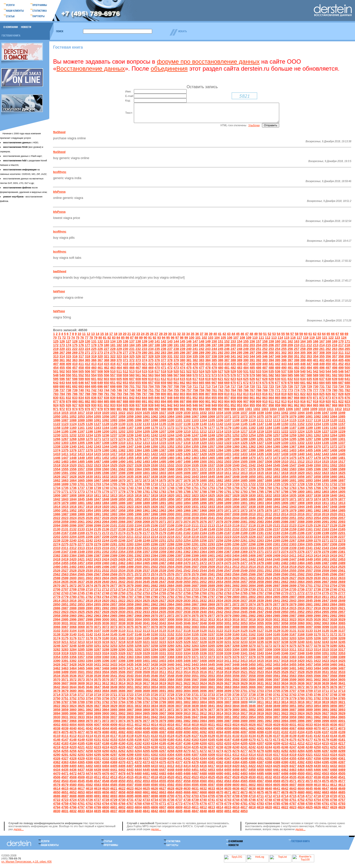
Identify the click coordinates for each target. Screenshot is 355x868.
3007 (162, 623)
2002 (187, 518)
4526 (220, 781)
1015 (65, 416)
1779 (130, 495)
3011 (195, 623)
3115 (162, 634)
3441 (179, 668)
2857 (114, 608)
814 (252, 398)
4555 (162, 785)
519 (170, 375)
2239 (65, 544)
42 (224, 338)
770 (271, 394)
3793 (114, 706)
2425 (114, 563)
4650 (57, 796)
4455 (228, 773)
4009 (114, 728)
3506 (122, 676)
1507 (260, 465)
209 (290, 349)
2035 (162, 522)
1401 (277, 454)
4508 (73, 781)
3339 (228, 657)
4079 (97, 736)
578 (246, 379)
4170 (252, 743)
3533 (342, 676)
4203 (228, 747)
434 (227, 368)
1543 (260, 469)
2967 (130, 619)
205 (265, 349)
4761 (81, 807)
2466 (154, 567)
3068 (73, 631)
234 (151, 353)
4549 (114, 785)
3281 (342, 649)
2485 (309, 567)
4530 (252, 781)
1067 (195, 420)
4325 (342, 758)
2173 (114, 537)
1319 (195, 447)
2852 (73, 608)
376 (157, 364)
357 (335, 360)
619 (208, 383)
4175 (293, 743)
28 (161, 338)
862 (259, 401)
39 (211, 338)
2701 (309, 589)
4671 (228, 796)
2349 (81, 555)
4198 (187, 747)
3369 (179, 661)
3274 (285, 649)
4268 (171, 755)
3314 (317, 653)
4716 (301, 800)
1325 (244, 447)
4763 (97, 807)
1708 (138, 488)
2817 (81, 604)
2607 (130, 582)
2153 (244, 533)
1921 (114, 510)
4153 (114, 743)
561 (138, 379)
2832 (203, 604)
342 (240, 360)
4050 (154, 732)
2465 (146, 567)
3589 (212, 683)
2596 (334, 578)
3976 (138, 725)
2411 (293, 559)
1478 (317, 462)
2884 (334, 608)
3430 (89, 668)
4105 (309, 736)
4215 (325, 747)
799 (157, 398)
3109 (114, 634)
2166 (57, 537)
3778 (285, 702)
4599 (228, 788)
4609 (309, 788)
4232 (171, 751)
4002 (57, 728)
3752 (73, 702)
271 (88, 356)
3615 (130, 687)
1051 (65, 420)
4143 (325, 740)
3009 (179, 623)
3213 (81, 646)
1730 (317, 488)
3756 (106, 702)
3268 (236, 649)
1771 (65, 495)
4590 (154, 788)
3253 (114, 649)
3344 (268, 657)
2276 (73, 548)
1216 (236, 435)
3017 (244, 623)
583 (278, 379)
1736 (73, 492)
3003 (130, 623)
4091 (195, 736)
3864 (106, 713)
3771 (228, 702)
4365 (81, 766)
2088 (301, 525)
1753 (212, 492)
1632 (106, 480)
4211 (293, 747)
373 (138, 364)
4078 (89, 736)
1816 (138, 499)
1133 (146, 428)
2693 (244, 589)
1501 (212, 465)
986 (151, 413)
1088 (73, 424)
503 (69, 375)
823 (309, 398)
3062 (317, 627)
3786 (57, 706)
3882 (252, 713)
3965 (342, 721)
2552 (268, 574)
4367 (97, 766)
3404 (171, 664)
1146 (252, 428)
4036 (334, 728)
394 (271, 364)
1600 (138, 477)
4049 (146, 732)
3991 (260, 725)
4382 (220, 766)
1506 (252, 465)
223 (81, 353)
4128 (203, 740)
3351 (325, 657)
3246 (57, 649)
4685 (342, 796)
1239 (130, 439)
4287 (325, 755)
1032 (203, 416)
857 (227, 401)
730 (316, 390)
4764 (106, 807)
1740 (106, 492)
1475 (293, 462)
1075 (260, 420)
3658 (187, 691)
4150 (89, 743)
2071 (162, 525)
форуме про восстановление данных (208, 61)
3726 (154, 698)
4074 (57, 736)
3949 (212, 721)
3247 (65, 649)
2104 (138, 529)
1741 (114, 492)
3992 (268, 725)
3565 (309, 679)
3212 (73, 646)
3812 (268, 706)
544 (328, 375)
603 (107, 383)
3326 (122, 657)
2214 (154, 540)
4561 (212, 785)
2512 (236, 571)
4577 (342, 785)
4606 (285, 788)
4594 (187, 788)
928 (81, 409)
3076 (138, 631)
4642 (285, 792)
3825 (81, 710)
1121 (342, 424)
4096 (236, 736)
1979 (293, 514)
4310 (220, 758)
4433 (342, 770)
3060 (301, 627)
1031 (195, 416)
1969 (212, 514)
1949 (342, 510)
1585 (309, 473)
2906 (220, 612)
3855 (325, 710)
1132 (138, 428)
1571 (195, 473)
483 (240, 371)
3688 (138, 695)
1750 (187, 492)
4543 (65, 785)
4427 (293, 770)
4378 (187, 766)
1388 (171, 454)
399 (303, 364)
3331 (162, 657)
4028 (268, 728)
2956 (334, 616)
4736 (171, 803)
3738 (252, 698)
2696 (268, 589)
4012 (138, 728)
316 (75, 360)
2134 (89, 533)
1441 (309, 458)
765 (240, 394)
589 (316, 379)
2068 (138, 525)
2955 (325, 616)
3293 (146, 653)
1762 (285, 492)
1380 (106, 454)
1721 (244, 488)
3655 (162, 691)
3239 (293, 646)
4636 (236, 792)
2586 (252, 578)
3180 (106, 642)
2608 (138, 582)
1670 (122, 484)
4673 (244, 796)
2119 (260, 529)
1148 (268, 428)
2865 (179, 608)
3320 (73, 657)
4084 (138, 736)
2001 (179, 518)
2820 (106, 604)
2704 (334, 589)
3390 (57, 664)
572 (208, 379)
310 (335, 356)
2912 (268, 612)
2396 (171, 559)
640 (341, 383)
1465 (212, 462)
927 (75, 409)
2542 (187, 574)
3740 (268, 698)
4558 (187, 785)
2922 (57, 616)
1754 (220, 492)
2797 (212, 601)
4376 (171, 766)
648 (94, 386)
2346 (57, 555)
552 (81, 379)
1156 (334, 428)
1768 (334, 492)
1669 (114, 484)
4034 (317, 728)
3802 (187, 706)
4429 (309, 770)
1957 (114, 514)
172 (56, 349)
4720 (334, 800)
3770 (220, 702)
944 (183, 409)
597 (69, 383)
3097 (309, 631)
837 (100, 401)
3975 (130, 725)
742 (94, 394)
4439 (97, 773)
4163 (195, 743)
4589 (146, 788)
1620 (301, 477)
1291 (260, 443)
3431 (97, 668)
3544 (138, 679)
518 (164, 375)
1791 (228, 495)
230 (126, 353)
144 (176, 345)
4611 (325, 788)
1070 (220, 420)
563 (151, 379)
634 (303, 383)
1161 (81, 431)
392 (259, 364)
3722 (122, 698)
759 (202, 394)
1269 (81, 443)
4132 (236, 740)
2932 (138, 616)
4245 (277, 751)
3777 (277, 702)
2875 (260, 608)
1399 (260, 454)
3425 (342, 664)
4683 (325, 796)
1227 (325, 435)
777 (316, 394)
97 (177, 341)
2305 (309, 548)
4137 (277, 740)
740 (81, 394)
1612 (236, 477)
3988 (236, 725)
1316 (171, 447)
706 (164, 390)
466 (132, 371)
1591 (65, 477)
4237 (212, 751)
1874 (317, 503)
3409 (212, 664)
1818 (154, 499)
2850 (57, 608)
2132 (73, 533)
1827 (228, 499)
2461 (114, 567)
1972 (236, 514)
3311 (293, 653)
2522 (317, 571)
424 (164, 368)
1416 (106, 458)
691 (69, 390)
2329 (212, 552)
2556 (301, 574)
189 (164, 349)
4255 (65, 755)
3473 (146, 672)
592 (335, 379)
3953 (244, 721)
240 (189, 353)
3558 (252, 679)
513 (132, 375)
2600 (73, 582)
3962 (317, 721)
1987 (65, 518)
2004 (203, 518)
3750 (57, 702)
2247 (130, 544)
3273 (277, 649)
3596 (268, 683)
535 (271, 375)
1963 (162, 514)
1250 (220, 439)
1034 (220, 416)
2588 (268, 578)
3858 (57, 713)
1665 (81, 484)
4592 (171, 788)
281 (151, 356)
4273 (212, 755)
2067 (130, 525)
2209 (114, 540)
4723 (65, 803)
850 (183, 401)
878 (62, 405)
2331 (228, 552)
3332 (171, 657)
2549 (244, 574)
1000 (241, 413)
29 (165, 338)
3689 (146, 695)
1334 (317, 447)
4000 (334, 725)
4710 (252, 800)
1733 (342, 488)
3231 (228, 646)
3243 (325, 646)
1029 (179, 416)
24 (143, 338)
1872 (301, 503)
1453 (114, 462)
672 (246, 386)
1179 (228, 431)
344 (252, 360)
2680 (138, 589)
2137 (114, 533)
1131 (130, 428)
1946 (317, 510)
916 (303, 405)
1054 (89, 420)
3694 (187, 695)
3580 (138, 683)
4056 (203, 732)
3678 (57, 695)
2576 (171, 578)
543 (322, 375)
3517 (212, 676)
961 (290, 409)
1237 (114, 439)
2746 (89, 597)
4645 (309, 792)
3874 (187, 713)
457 (75, 371)
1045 (309, 416)
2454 (57, 567)
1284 (203, 443)
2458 (89, 567)
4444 (138, 773)
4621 (114, 792)
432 (214, 368)
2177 (146, 537)
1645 (212, 480)
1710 (154, 488)
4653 (81, 796)
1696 (334, 484)
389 (240, 364)
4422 (252, 770)
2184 (203, 537)
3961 (309, 721)
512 (126, 375)
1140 (203, 428)
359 (347, 360)
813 (246, 398)
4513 (114, 781)
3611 (97, 687)
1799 (293, 495)
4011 (130, 728)
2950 (285, 616)
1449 (81, 462)
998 (227, 413)
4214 (317, 747)
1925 (146, 510)
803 (183, 398)
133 (107, 345)
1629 (81, 480)
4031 (293, 728)
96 (173, 341)
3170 (317, 638)
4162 (187, 743)
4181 (342, 743)
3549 (179, 679)
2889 (81, 612)
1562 (122, 473)
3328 (138, 657)
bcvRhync (60, 176)
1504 (236, 465)
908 (252, 405)
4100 (268, 736)
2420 (73, 563)
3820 (334, 706)
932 (107, 409)
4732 (138, 803)
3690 (154, 695)
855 (214, 401)
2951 (293, 616)
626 (252, 383)
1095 (130, 424)
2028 (106, 522)
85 (123, 341)
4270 (187, 755)
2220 (203, 540)
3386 (317, 661)
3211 (65, 646)
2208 (106, 540)
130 (88, 345)
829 (347, 398)
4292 (73, 758)
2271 (325, 544)
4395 (325, 766)
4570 (285, 785)
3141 (81, 638)
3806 (220, 706)
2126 (317, 529)
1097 (146, 424)
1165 (114, 431)
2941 (212, 616)
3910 (187, 717)
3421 (309, 664)
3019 (260, 623)
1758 (252, 492)
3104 (73, 634)
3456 (301, 668)
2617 (212, 582)
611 (157, 383)
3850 (285, 710)
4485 (179, 777)
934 (119, 409)
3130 (285, 634)
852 (195, 401)
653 (126, 386)
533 (259, 375)
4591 (162, 788)
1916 (73, 510)
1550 (317, 469)
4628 (171, 792)
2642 (122, 586)
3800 (171, 706)
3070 (89, 631)
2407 (260, 559)
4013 (146, 728)
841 (126, 401)
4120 (138, 740)
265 (347, 353)
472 (170, 371)
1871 (293, 503)
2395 (162, 559)
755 (176, 394)
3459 (325, 668)
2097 (81, 529)
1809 (81, 499)
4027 (260, 728)
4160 (171, 743)
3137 (342, 634)
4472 (73, 777)
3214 (89, 646)
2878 (285, 608)
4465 (309, 773)
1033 (212, 416)
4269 (179, 755)
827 (335, 398)
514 (138, 375)
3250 (89, 649)
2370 (252, 555)
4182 (57, 747)
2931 (130, 616)
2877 (277, 608)
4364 (73, 766)
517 (157, 375)
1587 (325, 473)
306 (309, 356)
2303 (293, 548)
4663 (162, 796)
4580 (73, 788)
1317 (179, 447)
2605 (114, 582)
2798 (220, 601)
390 (246, 364)
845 (151, 401)
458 (81, 371)
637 (322, 383)
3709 (309, 695)
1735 (65, 492)
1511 (293, 465)
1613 (244, 477)
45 (238, 338)
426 (176, 368)
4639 (260, 792)
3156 (203, 638)
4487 (195, 777)
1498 (187, 465)
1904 (268, 507)
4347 (228, 762)
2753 (146, 597)
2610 (154, 582)
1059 (130, 420)
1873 (309, 503)
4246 (285, 751)
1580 (268, 473)
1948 (334, 510)
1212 (203, 435)
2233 (309, 540)
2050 (285, 522)
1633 (114, 480)
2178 (154, 537)
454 (56, 371)
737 (62, 394)
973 (69, 413)
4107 (325, 736)
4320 (301, 758)
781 (341, 394)
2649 (179, 586)
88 (136, 341)
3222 (154, 646)
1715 (195, 488)
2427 (130, 563)
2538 (154, 574)
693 (81, 390)
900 (202, 405)
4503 (325, 777)
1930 (187, 510)
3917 (244, 717)
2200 (334, 537)
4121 (146, 740)
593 (341, 379)
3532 (334, 676)
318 (88, 360)
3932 (73, 721)
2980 (236, 619)
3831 (130, 710)
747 (126, 394)
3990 (252, 725)
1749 (179, 492)
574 (221, 379)
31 (174, 338)
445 (297, 368)
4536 (301, 781)
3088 (236, 631)
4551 (130, 785)
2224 (236, 540)
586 (297, 379)
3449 (244, 668)
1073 (244, 420)
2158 (285, 533)
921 (335, 405)
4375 (162, 766)
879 (69, 405)
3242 (317, 646)
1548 (301, 469)
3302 (220, 653)
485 (252, 371)
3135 (325, 634)
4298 (122, 758)
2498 (122, 571)
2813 (342, 601)
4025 (244, 728)
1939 (260, 510)
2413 (309, 559)
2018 (317, 518)
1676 (171, 484)
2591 (293, 578)
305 (303, 356)
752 (157, 394)
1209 (179, 435)
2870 (220, 608)
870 (309, 401)
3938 (122, 721)
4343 (195, 762)
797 (145, 398)
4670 (220, 796)
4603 (260, 788)
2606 (122, 582)
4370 (122, 766)
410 (75, 368)
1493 (146, 465)
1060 (138, 420)
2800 (236, 601)
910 (265, 405)
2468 (171, 567)
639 (335, 383)
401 (316, 364)
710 (189, 390)
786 (75, 398)
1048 (334, 416)
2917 (309, 612)
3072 (106, 631)
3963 (325, 721)
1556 (73, 473)
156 (252, 345)
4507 (65, 781)
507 (94, 375)
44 (233, 338)
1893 (179, 507)
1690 (285, 484)
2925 (81, 616)
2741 (342, 593)
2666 (317, 586)
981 (119, 413)
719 (246, 390)
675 (265, 386)
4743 (228, 803)
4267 (162, 755)
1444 (334, 458)
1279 (162, 443)
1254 (252, 439)
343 (246, 360)
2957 (342, 616)
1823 (195, 499)
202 (246, 349)
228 (113, 353)
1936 (236, 510)
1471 (260, 462)
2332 (236, 552)
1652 (268, 480)
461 (100, 371)
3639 (325, 687)
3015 (228, 623)
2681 (146, 589)
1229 (342, 435)
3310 (285, 653)
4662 (154, 796)
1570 (187, 473)
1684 (236, 484)
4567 (260, 785)
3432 (106, 668)
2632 (334, 582)
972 (62, 413)
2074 (187, 525)
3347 (293, 657)
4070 (317, 732)
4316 (268, 758)
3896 (73, 717)
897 (183, 405)
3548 (171, 679)
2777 (342, 597)
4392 (301, 766)
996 (214, 413)
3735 (228, 698)
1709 (146, 488)
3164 (268, 638)
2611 (162, 582)
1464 (203, 462)
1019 (97, 416)
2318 (122, 552)
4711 (260, 800)
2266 (285, 544)
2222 (220, 540)
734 (341, 390)
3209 (342, 642)
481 (227, 371)
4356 (301, 762)
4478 (122, 777)
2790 (154, 601)
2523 (325, 571)
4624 (138, 792)
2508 (203, 571)
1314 (154, 447)
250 (252, 353)
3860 (73, 713)
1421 (146, 458)
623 (233, 383)
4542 (57, 785)
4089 (179, 736)
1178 (220, 431)
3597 (277, 683)
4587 (130, 788)
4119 (130, 740)
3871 (162, 713)
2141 (146, 533)
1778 (122, 495)
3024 (301, 623)
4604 (268, 788)
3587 (195, 683)
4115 (97, 740)
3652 (138, 691)
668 (221, 386)
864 (271, 401)
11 (84, 338)
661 (176, 386)
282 (157, 356)
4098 (252, 736)
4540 (334, 781)
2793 (179, 601)
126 (62, 345)
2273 (342, 544)
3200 (268, 642)
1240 (138, 439)
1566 (154, 473)
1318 (187, 447)
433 (221, 368)
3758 (122, 702)
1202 (122, 435)
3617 (146, 687)
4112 (73, 740)
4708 (236, 800)
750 (145, 394)
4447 (162, 773)
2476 (236, 567)
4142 (317, 740)
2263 (260, 544)
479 (214, 371)
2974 (187, 619)
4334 (122, 762)
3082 (187, 631)
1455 (130, 462)
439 (259, 368)
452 (341, 368)
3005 (146, 623)
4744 (236, 803)
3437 (146, 668)
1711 (162, 488)
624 (240, 383)
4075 (65, 736)
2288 (171, 548)
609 (145, 383)
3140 (73, 638)
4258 (89, 755)
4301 (146, 758)
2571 (130, 578)
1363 (260, 450)
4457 (244, 773)
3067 (65, 631)
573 (214, 379)
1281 (179, 443)
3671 (293, 691)
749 (138, 394)
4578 (57, 788)
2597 (342, 578)
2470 (187, 567)
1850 (122, 503)
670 (233, 386)
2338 (285, 552)
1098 (154, 424)
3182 (122, 642)
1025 (146, 416)
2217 (179, 540)
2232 (301, 540)
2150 (220, 533)
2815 (65, 604)
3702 (252, 695)
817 (271, 398)
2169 (81, 537)
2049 (277, 522)
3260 (171, 649)
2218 (187, 540)
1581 (277, 473)
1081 (309, 420)
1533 (179, 469)
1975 (260, 514)
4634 (220, 792)
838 (107, 401)
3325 (114, 657)
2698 (285, 589)
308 (322, 356)
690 (62, 390)
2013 (277, 518)
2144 (171, 533)
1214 (220, 435)
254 (278, 353)
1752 (203, 492)
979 (107, 413)
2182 (187, 537)
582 (271, 379)
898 (189, 405)
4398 (57, 770)
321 (107, 360)
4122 (154, 740)
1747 (162, 492)
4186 (89, 747)
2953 (309, 616)
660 (170, 386)
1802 (317, 495)
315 (69, 360)
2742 (57, 597)
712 (202, 390)
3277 (309, 649)
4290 (57, 758)
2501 (146, 571)
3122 (220, 634)
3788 (73, 706)
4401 (81, 770)
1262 (317, 439)
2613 (179, 582)
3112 (138, 634)
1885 (114, 507)
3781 (309, 702)
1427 (195, 458)
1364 (268, 450)
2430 (154, 563)
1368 (301, 450)
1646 (220, 480)
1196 (73, 435)
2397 (179, 559)
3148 (138, 638)
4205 (244, 747)
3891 (325, 713)
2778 (57, 601)
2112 (203, 529)
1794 (252, 495)
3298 (187, 653)
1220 (268, 435)
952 (233, 409)
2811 (325, 601)
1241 (146, 439)
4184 (73, 747)
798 (151, 398)
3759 (130, 702)
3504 (106, 676)
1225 (309, 435)
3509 (146, 676)
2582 (220, 578)
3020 (268, 623)
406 (347, 364)
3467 (97, 672)
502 (62, 375)
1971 (228, 514)
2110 (187, 529)
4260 (106, 755)
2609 (146, 582)
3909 (179, 717)
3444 (203, 668)
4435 (65, 773)
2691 (228, 589)
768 (259, 394)
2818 (89, 604)
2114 (220, 529)
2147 (195, 533)
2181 (179, 537)
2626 (285, 582)
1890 (154, 507)
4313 (244, 758)
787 (81, 398)
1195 (65, 435)
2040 (203, 522)
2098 (89, 529)
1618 (285, 477)
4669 (212, 796)
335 (195, 360)
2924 (73, 616)
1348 (138, 450)
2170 (89, 537)
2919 (325, 612)
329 (157, 360)
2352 (106, 555)
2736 (301, 593)
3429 (81, 668)
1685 (244, 484)
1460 (171, 462)
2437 (212, 563)
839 (113, 401)
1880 (73, 507)
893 (157, 405)
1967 (195, 514)
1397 (244, 454)
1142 (220, 428)
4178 (317, 743)
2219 (195, 540)
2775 (325, 597)
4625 (146, 792)
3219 (130, 646)
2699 (293, 589)
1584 (301, 473)
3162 (252, 638)
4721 (342, 800)
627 (259, 383)
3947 (195, 721)
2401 (212, 559)
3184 (138, 642)
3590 (220, 683)
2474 (220, 567)
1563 (130, 473)
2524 (334, 571)
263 (335, 353)
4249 (309, 751)
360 (56, 364)
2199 (325, 537)
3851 (293, 710)
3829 (114, 710)
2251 (162, 544)
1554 (57, 473)
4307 (195, 758)
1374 (57, 454)
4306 (187, 758)
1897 (212, 507)
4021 (212, 728)
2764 (236, 597)
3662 (220, 691)
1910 (317, 507)
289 (202, 356)
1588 (334, 473)
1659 (325, 480)
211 (303, 349)
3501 (81, 676)
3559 (260, 679)
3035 (97, 627)
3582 (154, 683)
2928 (106, 616)
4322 (317, 758)
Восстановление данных (91, 69)
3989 (244, 725)
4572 (301, 785)
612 (164, 383)
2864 (171, 608)
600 (88, 383)
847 (164, 401)
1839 (325, 499)
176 (81, 349)
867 (290, 401)
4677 (277, 796)
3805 (212, 706)
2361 (179, 555)
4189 (114, 747)
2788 (138, 601)
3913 (212, 717)
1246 (187, 439)
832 (69, 401)
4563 (228, 785)
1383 (130, 454)
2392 (138, 559)
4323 (325, 758)
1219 (260, 435)
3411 (228, 664)
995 (208, 413)
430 (202, 368)
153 (233, 345)
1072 (236, 420)
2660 (268, 586)
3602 (317, 683)
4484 (171, 777)
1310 (122, 447)
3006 (154, 623)
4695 (130, 800)
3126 (252, 634)
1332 (301, 447)
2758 (187, 597)
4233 (179, 751)
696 (100, 390)
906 (240, 405)
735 (347, 390)
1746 (154, 492)
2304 (301, 548)
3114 (154, 634)
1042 (285, 416)
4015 (162, 728)
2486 (317, 567)
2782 (89, 601)
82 (109, 341)
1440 (301, 458)
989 (170, 413)
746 (119, 394)
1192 (334, 431)
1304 (73, 447)
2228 (268, 540)
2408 (268, 559)
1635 (130, 480)
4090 (187, 736)
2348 (73, 555)
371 (126, 364)
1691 (293, 484)
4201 (212, 747)
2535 (130, 574)
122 (331, 341)
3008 (171, 623)
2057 (342, 522)
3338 (220, 657)
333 (183, 360)
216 (335, 349)
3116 (171, 634)
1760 (268, 492)
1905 (277, 507)
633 (297, 383)
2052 (301, 522)
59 (301, 338)
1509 (277, 465)
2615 (195, 582)
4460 (268, 773)
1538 (220, 469)
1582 (285, 473)
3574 (89, 683)
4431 (325, 770)
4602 (252, 788)
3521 (244, 676)
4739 (195, 803)
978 (100, 413)
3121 (212, 634)
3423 (325, 664)
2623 (260, 582)
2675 (97, 589)
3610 (89, 687)
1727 (293, 488)
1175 (195, 431)
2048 (268, 522)
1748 (171, 492)
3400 (138, 664)
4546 (89, 785)
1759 (260, 492)
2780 (73, 601)
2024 (73, 522)
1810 (89, 499)
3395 (97, 664)
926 (69, 409)
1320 (203, 447)
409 (69, 368)
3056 (268, 627)
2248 (138, 544)
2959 (65, 619)
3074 (122, 631)
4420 (236, 770)
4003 (65, 728)
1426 (187, 458)
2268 (301, 544)
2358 (154, 555)
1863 (228, 503)
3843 (228, 710)
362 (69, 364)
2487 (325, 567)
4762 (89, 807)
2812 (334, 601)
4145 (342, 740)
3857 (342, 710)
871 (316, 401)
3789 (81, 706)
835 (88, 401)
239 (183, 353)
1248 (203, 439)
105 (223, 341)
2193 (277, 537)
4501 (309, 777)
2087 (293, 525)
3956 (268, 721)
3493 (309, 672)
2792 (171, 601)
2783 (97, 601)
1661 (342, 480)
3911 (195, 717)
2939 (195, 616)
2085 (277, 525)
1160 (73, 431)
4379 (195, 766)
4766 (122, 807)
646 (81, 386)
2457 (81, 567)
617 (195, 383)
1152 (301, 428)
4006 (89, 728)
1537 (212, 469)
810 (227, 398)
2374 (285, 555)
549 (62, 379)
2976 (203, 619)
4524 (203, 781)
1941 (277, 510)
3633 (277, 687)
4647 (325, 792)
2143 (162, 533)
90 (145, 341)
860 (246, 401)
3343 (260, 657)
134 (113, 345)
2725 (212, 593)
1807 (65, 499)
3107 (97, 634)
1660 (334, 480)
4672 (236, 796)
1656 (301, 480)
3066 (57, 631)
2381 (342, 555)
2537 (146, 574)
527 (221, 375)
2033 (146, 522)
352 (303, 360)
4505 (342, 777)
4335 (130, 762)
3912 (203, 717)
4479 (130, 777)
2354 (122, 555)
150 (214, 345)
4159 (162, 743)
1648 (236, 480)
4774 (187, 807)
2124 (301, 529)
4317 (277, 758)
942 (170, 409)
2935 (162, 616)
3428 (73, 668)
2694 (252, 589)
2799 (228, 601)
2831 (195, 604)
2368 (236, 555)
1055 (97, 420)
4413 (179, 770)
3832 (138, 710)
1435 (260, 458)
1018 (89, 416)
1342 (89, 450)
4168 (236, 743)
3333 (179, 657)
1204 (138, 435)
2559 (325, 574)
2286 (154, 548)
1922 (122, 510)
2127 (325, 529)
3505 (114, 676)
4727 (97, 803)
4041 (81, 732)
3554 (220, 679)
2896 (138, 612)
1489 (114, 465)
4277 (244, 755)
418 (126, 368)
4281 (277, 755)
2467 (162, 567)
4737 (179, 803)
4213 (309, 747)
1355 (195, 450)
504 (75, 375)
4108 (334, 736)
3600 (301, 683)
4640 (268, 792)
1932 (203, 510)
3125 (244, 634)
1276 (138, 443)
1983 (325, 514)
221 (69, 353)
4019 (195, 728)
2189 (244, 537)
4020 (203, 728)
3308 (268, 653)
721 (259, 390)
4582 (89, 788)
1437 (277, 458)
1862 (220, 503)
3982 (187, 725)
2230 (285, 540)
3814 (285, 706)
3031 (65, 627)
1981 (309, 514)
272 (94, 356)
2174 (122, 537)
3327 (130, 657)
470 (157, 371)
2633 (342, 582)
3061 (309, 627)
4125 (179, 740)
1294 (285, 443)
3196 (236, 642)
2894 (122, 612)
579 (252, 379)
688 (347, 386)
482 (233, 371)
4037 (342, 728)
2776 (334, 597)
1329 (277, 447)
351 (297, 360)
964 (309, 409)
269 (75, 356)
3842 (220, 710)
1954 (89, 514)
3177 (81, 642)
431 (208, 368)
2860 (138, 608)
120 (318, 341)
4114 (89, 740)
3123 (228, 634)
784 (62, 398)
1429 (212, 458)
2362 (187, 555)
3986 (220, 725)
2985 (277, 619)
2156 (268, 533)
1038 (252, 416)
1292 (268, 443)
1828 (236, 499)
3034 (89, 627)
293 (227, 356)
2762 (220, 597)
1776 (106, 495)
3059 (293, 627)
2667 (325, 586)
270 (81, 356)
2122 (285, 529)
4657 (114, 796)
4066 (285, 732)
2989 (309, 619)
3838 (187, 710)
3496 (334, 672)
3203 (293, 642)
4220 (73, 751)
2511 (228, 571)
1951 (65, 514)
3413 (244, 664)
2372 (268, 555)
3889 (309, 713)
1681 (212, 484)
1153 (309, 428)
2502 (154, 571)
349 (284, 360)
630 (278, 383)
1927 (162, 510)
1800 (301, 495)
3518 (220, 676)
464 (119, 371)
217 (341, 349)
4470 (57, 777)
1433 (244, 458)
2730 (252, 593)
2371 (260, 555)
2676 (106, 589)
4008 (106, 728)
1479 (325, 462)
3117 (179, 634)
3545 (146, 679)
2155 (260, 533)
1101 (179, 424)
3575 (97, 683)
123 (337, 341)
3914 (220, 717)
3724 (138, 698)
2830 (187, 604)
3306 (252, 653)
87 (132, 341)
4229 (146, 751)
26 (152, 338)
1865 (244, 503)
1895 (195, 507)
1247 (195, 439)
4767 (130, 807)
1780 (138, 495)
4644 (301, 792)
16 (107, 338)
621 (221, 383)
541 (309, 375)
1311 (130, 447)
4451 (195, 773)
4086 (154, 736)
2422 (89, 563)
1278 (154, 443)
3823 (65, 710)
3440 (171, 668)
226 (100, 353)
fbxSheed (59, 136)
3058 (285, 627)
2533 (114, 574)
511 (119, 375)
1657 (309, 480)
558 (119, 379)
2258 (220, 544)
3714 (57, 698)
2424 (106, 563)
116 (293, 341)
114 (280, 341)
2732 (268, 593)
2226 (252, 540)
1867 (260, 503)
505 (81, 375)
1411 (65, 458)
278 (132, 356)
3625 (212, 687)
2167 (65, 537)
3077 (146, 631)
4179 (325, 743)
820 (290, 398)
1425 (179, 458)
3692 (171, 695)
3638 (317, 687)
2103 (130, 529)
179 (100, 349)
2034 (154, 522)
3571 (65, 683)
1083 (325, 420)
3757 (114, 702)
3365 (146, 661)
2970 (154, 619)
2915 (293, 612)
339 (221, 360)
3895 (65, 717)
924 (56, 409)
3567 (325, 679)
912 (278, 405)
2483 (293, 567)
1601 (146, 477)
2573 (146, 578)
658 (157, 386)
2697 (277, 589)
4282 (285, 755)
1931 (195, 510)
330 (164, 360)
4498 (285, 777)
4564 (236, 785)
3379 (260, 661)
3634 (285, 687)
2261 (244, 544)
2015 (293, 518)
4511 (97, 781)
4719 (325, 800)
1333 (309, 447)
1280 (171, 443)
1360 (236, 450)
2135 (97, 533)
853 (202, 401)
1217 (244, 435)
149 (208, 345)
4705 (212, 800)
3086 (220, 631)
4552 (138, 785)
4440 (106, 773)
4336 (138, 762)
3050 (220, 627)
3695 (195, 695)
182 (119, 349)
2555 (293, 574)
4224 (106, 751)
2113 (212, 529)
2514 (252, 571)
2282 (122, 548)
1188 (301, 431)
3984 (203, 725)
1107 (228, 424)
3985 (212, 725)
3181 (114, 642)
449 (322, 368)
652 (119, 386)
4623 (130, 792)
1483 (65, 465)
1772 (73, 495)
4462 (285, 773)
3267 (228, 649)
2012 (268, 518)
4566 (252, 785)
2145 (179, 533)
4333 (114, 762)
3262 (187, 649)
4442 (122, 773)
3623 (195, 687)
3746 (317, 698)
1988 (73, 518)
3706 (285, 695)
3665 (244, 691)
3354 (57, 661)
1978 (285, 514)
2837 (244, 604)
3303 (228, 653)
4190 (122, 747)
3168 (301, 638)
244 (214, 353)
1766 (317, 492)
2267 (293, 544)
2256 (203, 544)
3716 (73, 698)
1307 (97, 447)
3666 (252, 691)
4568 (268, 785)
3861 (81, 713)
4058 (220, 732)
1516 (334, 465)
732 (328, 390)
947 (202, 409)
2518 (285, 571)
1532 (171, 469)
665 (202, 386)
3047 (195, 627)
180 (107, 349)
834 (81, 401)
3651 (130, 691)
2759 (195, 597)
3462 (57, 672)
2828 (171, 604)
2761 (212, 597)
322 (113, 360)
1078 (285, 420)
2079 (228, 525)
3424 (334, 664)
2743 (65, 597)
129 (81, 345)
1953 (81, 514)
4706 (220, 800)
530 (240, 375)
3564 (301, 679)
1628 (73, 480)
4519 (162, 781)
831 (62, 401)
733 (335, 390)
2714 (122, 593)
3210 (57, 646)
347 (271, 360)
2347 (65, 555)
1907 (293, 507)
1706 (122, 488)
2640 (106, 586)
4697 (146, 800)
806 (202, 398)
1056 (106, 420)
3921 (277, 717)
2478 (252, 567)
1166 (122, 431)
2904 (203, 612)
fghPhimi (59, 295)
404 (335, 364)
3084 (203, 631)
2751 (130, 597)
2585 (244, 578)
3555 (228, 679)
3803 (195, 706)
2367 (228, 555)
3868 (138, 713)
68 (342, 338)
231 (132, 353)
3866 (122, 713)
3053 (244, 627)
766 (246, 394)
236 (164, 353)
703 (145, 390)
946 (195, 409)
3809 (244, 706)
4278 (252, 755)
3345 (277, 657)
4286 (317, 755)
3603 (325, 683)
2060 (73, 525)
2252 (171, 544)
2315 (97, 552)
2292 (203, 548)
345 (259, 360)
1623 (325, 477)
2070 (154, 525)
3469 (114, 672)
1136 (171, 428)
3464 (73, 672)
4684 (334, 796)
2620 (236, 582)
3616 (138, 687)
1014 (57, 416)
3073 (114, 631)
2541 (179, 574)
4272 (203, 755)
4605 (277, 788)
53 (274, 338)
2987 (293, 619)
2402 (220, 559)
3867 (130, 713)
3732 (203, 698)
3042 (154, 627)
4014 (154, 728)
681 (303, 386)
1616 (268, 477)
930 (94, 409)
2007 (228, 518)
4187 (97, 747)
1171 (162, 431)
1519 (65, 469)
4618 (89, 792)
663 (189, 386)
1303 (65, 447)
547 (347, 375)
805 (195, 398)
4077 (81, 736)
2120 (268, 529)
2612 (171, 582)
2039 (195, 522)
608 (138, 383)
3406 (187, 664)
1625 (342, 477)
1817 (146, 499)
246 (227, 353)
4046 (122, 732)
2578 (187, 578)
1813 (114, 499)
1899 (228, 507)
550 (69, 379)
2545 (212, 574)
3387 (325, 661)
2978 (220, 619)
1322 (220, 447)
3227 (195, 646)
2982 (252, 619)
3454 (285, 668)
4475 (97, 777)
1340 (73, 450)
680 (297, 386)
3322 (89, 657)
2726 (220, 593)
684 (322, 386)
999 (233, 413)
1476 (301, 462)
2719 (162, 593)
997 (221, 413)
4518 (154, 781)
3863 (97, 713)
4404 (106, 770)
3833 (146, 710)
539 (297, 375)
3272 (268, 649)
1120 (334, 424)
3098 (317, 631)
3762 (154, 702)
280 (145, 356)
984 (138, 413)
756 (183, 394)
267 (62, 356)
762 (221, 394)
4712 (268, 800)
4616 (73, 792)
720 (252, 390)
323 (119, 360)
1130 (122, 428)
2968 (138, 619)
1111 (260, 424)
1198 (89, 435)
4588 (138, 788)
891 (145, 405)
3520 (236, 676)
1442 (317, 458)
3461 (342, 668)
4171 (260, 743)
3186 (154, 642)
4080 (106, 736)
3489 (277, 672)
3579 (130, 683)
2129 (342, 529)
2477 (244, 567)
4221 (81, 751)
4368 (106, 766)
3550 (187, 679)
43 (229, 338)
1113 (277, 424)
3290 (122, 653)
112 (268, 341)
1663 (65, 484)
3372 (203, 661)
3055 (260, 627)
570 (195, 379)
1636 (138, 480)
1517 (342, 465)
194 (195, 349)
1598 (122, 477)
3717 (81, 698)
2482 (285, 567)
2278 (89, 548)
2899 (162, 612)
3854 (317, 710)
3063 (325, 627)
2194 (285, 537)
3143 (97, 638)
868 (297, 401)
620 (214, 383)
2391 (130, 559)
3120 (203, 634)
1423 (162, 458)
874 (335, 401)
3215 (97, 646)
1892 (171, 507)
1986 (57, 518)
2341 (309, 552)
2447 (293, 563)
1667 (97, 484)
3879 (228, 713)
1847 (97, 503)
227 (107, 353)
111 (261, 341)
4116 (106, 740)
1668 (106, 484)
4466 (317, 773)
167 (322, 345)
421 (145, 368)
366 (94, 364)
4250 (317, 751)
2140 (138, 533)
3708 (301, 695)
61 (310, 338)
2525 (342, 571)
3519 (228, 676)
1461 (179, 462)
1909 (309, 507)
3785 (342, 702)
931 (100, 409)
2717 (146, 593)
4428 (301, 770)
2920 (334, 612)
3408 (203, 664)
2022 (57, 522)
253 (271, 353)
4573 (309, 785)
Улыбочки (263, 129)
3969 (81, 725)
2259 (228, 544)
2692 (236, 589)
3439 (162, 668)
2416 (334, 559)
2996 (73, 623)
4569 (277, 785)
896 (176, 405)
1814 (122, 499)
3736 (236, 698)
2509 (212, 571)
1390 (187, 454)
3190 (187, 642)
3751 (65, 702)
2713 (114, 593)
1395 (228, 454)
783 (56, 398)
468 (145, 371)
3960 (301, 721)
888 (126, 405)
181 (113, 349)
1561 (114, 473)
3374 (220, 661)
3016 (236, 623)
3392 (73, 664)
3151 (162, 638)
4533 (277, 781)
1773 (81, 495)
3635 (293, 687)
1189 (309, 431)
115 (287, 341)
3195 (228, 642)
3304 (236, 653)
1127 (97, 428)
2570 (122, 578)
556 (107, 379)
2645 (146, 586)
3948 (203, 721)
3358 (89, 661)
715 (221, 390)
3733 (212, 698)
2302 (285, 548)
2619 (228, 582)
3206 (317, 642)
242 (202, 353)
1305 (81, 447)
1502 (220, 465)
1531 (162, 469)
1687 (260, 484)
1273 (114, 443)
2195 (293, 537)
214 (322, 349)
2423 (97, 563)
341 (233, 360)
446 (303, 368)
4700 (171, 800)
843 (138, 401)
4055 (195, 732)
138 (138, 345)
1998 (154, 518)
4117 (114, 740)
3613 (114, 687)
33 (183, 338)
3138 (57, 638)
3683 (97, 695)
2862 (154, 608)
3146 (122, 638)
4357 (309, 762)
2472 (203, 567)
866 (284, 401)
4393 (309, 766)
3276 (301, 649)
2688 (203, 589)
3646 (89, 691)
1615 (260, 477)
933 (113, 409)
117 (299, 341)
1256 (268, 439)
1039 (260, 416)
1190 (317, 431)
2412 (301, 559)
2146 (187, 533)
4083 (130, 736)
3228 (203, 646)
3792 (106, 706)
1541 (244, 469)
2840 (268, 604)
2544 (203, 574)
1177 (212, 431)
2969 (146, 619)
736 (56, 394)
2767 (260, 597)
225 (94, 353)
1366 (285, 450)
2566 (89, 578)
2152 (236, 533)
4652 (73, 796)
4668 (203, 796)
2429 (146, 563)
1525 (114, 469)
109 (249, 341)
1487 (97, 465)
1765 (309, 492)
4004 (73, 728)
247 (233, 353)
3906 (154, 717)
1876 (334, 503)
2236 (334, 540)
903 (221, 405)
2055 (325, 522)
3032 (73, 627)
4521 (179, 781)
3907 (162, 717)
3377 (244, 661)
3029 (342, 623)
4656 (106, 796)
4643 (293, 792)
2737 (309, 593)
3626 (220, 687)
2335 (260, 552)
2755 (162, 597)
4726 (89, 803)
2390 (122, 559)
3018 (252, 623)
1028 (171, 416)
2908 (236, 612)
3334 (187, 657)
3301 (212, 653)
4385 (244, 766)
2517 (277, 571)
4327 (65, 762)
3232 (236, 646)
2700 (301, 589)
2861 (146, 608)
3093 (277, 631)
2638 (89, 586)
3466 (89, 672)
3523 (260, 676)
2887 (65, 612)
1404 (301, 454)
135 (119, 345)
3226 (187, 646)
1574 (220, 473)
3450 (252, 668)
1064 (171, 420)
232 (138, 353)
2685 (179, 589)
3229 (212, 646)
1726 (285, 488)
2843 (293, 604)
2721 (179, 593)
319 (94, 360)
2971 (162, 619)
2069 (146, 525)
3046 (187, 627)
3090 (252, 631)
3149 (146, 638)
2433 (179, 563)
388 (233, 364)
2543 (195, 574)
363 (75, 364)
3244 (334, 646)
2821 (114, 604)
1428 (203, 458)
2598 (57, 582)
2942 (220, 616)
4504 (334, 777)
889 (132, 405)
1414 (89, 458)
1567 (162, 473)
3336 (203, 657)
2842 (285, 604)
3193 (212, 642)
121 (325, 341)
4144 (334, 740)
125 (56, 345)
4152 (106, 743)
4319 (293, 758)
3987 (228, 725)
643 (62, 386)
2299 (260, 548)
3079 (162, 631)
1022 (122, 416)
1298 (317, 443)
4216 (334, 747)
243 (208, 353)
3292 (138, 653)
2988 (301, 619)
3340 (236, 657)
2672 (73, 589)
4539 (325, 781)
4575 (325, 785)
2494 (89, 571)
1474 (285, 462)
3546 (154, 679)
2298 (252, 548)
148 (202, 345)
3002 (122, 623)
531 (246, 375)
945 (189, 409)
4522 (187, 781)
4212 (301, 747)
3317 (342, 653)
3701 (244, 695)
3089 (244, 631)
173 (62, 349)
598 (75, 383)
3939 (130, 721)
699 (119, 390)
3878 (220, 713)
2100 (106, 529)
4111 (65, 740)
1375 (65, 454)
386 (221, 364)
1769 (342, 492)
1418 (122, 458)
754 (170, 394)
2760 (203, 597)
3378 (252, 661)
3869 (146, 713)
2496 (106, 571)
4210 (285, 747)
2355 (130, 555)
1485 (81, 465)
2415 (325, 559)
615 (183, 383)
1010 (322, 413)
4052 (171, 732)
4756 (334, 803)
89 (141, 341)
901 (208, 405)
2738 (317, 593)
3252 (106, 649)
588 (309, 379)
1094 (122, 424)
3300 (203, 653)
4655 (97, 796)
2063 (97, 525)
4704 (203, 800)
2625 (277, 582)
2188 (236, 537)
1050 (57, 420)
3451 (260, 668)
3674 (317, 691)
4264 (138, 755)
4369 (114, 766)
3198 (252, 642)
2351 (97, 555)
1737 (81, 492)
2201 (342, 537)
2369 (244, 555)
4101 (277, 736)
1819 (162, 499)
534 (265, 375)
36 (197, 338)
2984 (268, 619)
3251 (97, 649)
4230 (154, 751)
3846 (252, 710)
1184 (268, 431)
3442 (187, 668)
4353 (277, 762)
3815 (293, 706)
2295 (228, 548)
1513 (309, 465)
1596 (106, 477)
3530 (317, 676)
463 (113, 371)
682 (309, 386)
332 (176, 360)
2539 (162, 574)
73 (69, 341)
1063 (162, 420)
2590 (285, 578)
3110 (122, 634)
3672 (301, 691)
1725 (277, 488)
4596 (203, 788)
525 (208, 375)
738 (69, 394)
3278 (317, 649)
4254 (57, 755)
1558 (89, 473)
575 (227, 379)
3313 (309, 653)
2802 (252, 601)
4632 (203, 792)
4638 (252, 792)
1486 (89, 465)
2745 (81, 597)
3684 (106, 695)
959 (278, 409)
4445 (146, 773)
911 (271, 405)
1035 (228, 416)
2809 (309, 601)
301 (278, 356)
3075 (130, 631)
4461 (277, 773)
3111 (130, 634)
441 (271, 368)
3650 (122, 691)
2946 (252, 616)
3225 (179, 646)
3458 (317, 668)
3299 (195, 653)
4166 (220, 743)
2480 (268, 567)
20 (125, 338)
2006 (220, 518)
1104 (203, 424)
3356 (73, 661)
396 (284, 364)
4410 (154, 770)
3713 (342, 695)
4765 (114, 807)
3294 (154, 653)
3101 (342, 631)
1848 (106, 503)
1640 (171, 480)
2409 (277, 559)
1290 (252, 443)
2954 (317, 616)
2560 (334, 574)
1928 (171, 510)
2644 (138, 586)
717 (233, 390)
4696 (138, 800)
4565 (244, 785)
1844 (73, 503)
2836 (236, 604)
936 (132, 409)
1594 (89, 477)
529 (233, 375)
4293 (81, 758)
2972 (171, 619)
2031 (130, 522)
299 (265, 356)
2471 (195, 567)
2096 (73, 529)
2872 (236, 608)
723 (271, 390)
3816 (301, 706)
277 (126, 356)
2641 (114, 586)
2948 (268, 616)
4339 (162, 762)
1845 (81, 503)
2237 (342, 540)
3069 (81, 631)
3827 (97, 710)
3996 (301, 725)
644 (69, 386)
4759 (65, 807)
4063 (260, 732)
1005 (281, 413)
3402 (154, 664)
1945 (309, 510)
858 (233, 401)
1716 (203, 488)
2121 (277, 529)
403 (328, 364)
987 (157, 413)
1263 (325, 439)
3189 (179, 642)
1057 (114, 420)
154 (240, 345)
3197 (244, 642)
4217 (342, 747)
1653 (277, 480)
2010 (252, 518)
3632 (268, 687)
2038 (187, 522)
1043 (293, 416)
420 (138, 368)
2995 (65, 623)
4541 (342, 781)
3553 (212, 679)
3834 (154, 710)
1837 (309, 499)
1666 (89, 484)
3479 (195, 672)
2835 (228, 604)
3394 (89, 664)
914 (290, 405)
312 (347, 356)
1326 (252, 447)
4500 (301, 777)
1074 (252, 420)
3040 (138, 627)
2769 (277, 597)
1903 (260, 507)
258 (303, 353)
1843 (65, 503)
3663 (228, 691)
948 (208, 409)
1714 (187, 488)
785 (69, 398)
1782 (154, 495)
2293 (212, 548)
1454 (122, 462)
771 (278, 394)
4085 (146, 736)
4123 (162, 740)
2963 (97, 619)
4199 (195, 747)
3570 (57, 683)
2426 (122, 563)
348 (278, 360)
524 (202, 375)
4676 (268, 796)
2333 (244, 552)
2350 (89, 555)
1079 (293, 420)
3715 (65, 698)
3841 (212, 710)
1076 (268, 420)
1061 (146, 420)
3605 (342, 683)
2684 (171, 589)
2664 (301, 586)
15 (102, 338)
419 (132, 368)
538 (290, 375)
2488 (334, 567)
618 (202, 383)
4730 (122, 803)
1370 (317, 450)
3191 (195, 642)
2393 (146, 559)
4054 (187, 732)
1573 (212, 473)
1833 (277, 499)
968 (335, 409)
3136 (334, 634)
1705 (114, 488)
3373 (212, 661)
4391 (293, 766)
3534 (57, 679)
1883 (97, 507)
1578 (252, 473)
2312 (73, 552)
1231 (65, 439)
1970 (220, 514)
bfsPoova (59, 195)
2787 (130, 601)
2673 (81, 589)
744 (107, 394)
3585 (179, 683)
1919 (97, 510)
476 (195, 371)
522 (189, 375)
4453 (212, 773)
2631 (325, 582)
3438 (154, 668)
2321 (146, 552)
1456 (138, 462)
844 (145, 401)
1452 (106, 462)
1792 (236, 495)
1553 (342, 469)
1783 (162, 495)
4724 (73, 803)
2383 (65, 559)
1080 (301, 420)
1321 (212, 447)
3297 (179, 653)
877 (56, 405)
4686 (57, 800)
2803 (260, 601)
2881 (309, 608)
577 (240, 379)
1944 (301, 510)
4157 (146, 743)
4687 (65, 800)
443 (284, 368)
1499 (195, 465)
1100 (171, 424)
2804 (268, 601)
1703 (97, 488)
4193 (146, 747)
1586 (317, 473)
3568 (334, 679)
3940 (138, 721)
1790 (220, 495)
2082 (252, 525)
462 (107, 371)
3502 (89, 676)
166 (316, 345)
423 (157, 368)
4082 (122, 736)
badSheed (60, 275)
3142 (89, 638)
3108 (106, 634)
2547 (228, 574)
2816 (73, 604)
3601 (309, 683)
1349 (146, 450)
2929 (114, 616)
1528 (138, 469)
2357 (146, 555)
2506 (187, 571)
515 (145, 375)
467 (138, 371)
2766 (252, 597)
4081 (114, 736)
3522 (252, 676)
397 (290, 364)
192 (183, 349)
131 (94, 345)
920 (328, 405)
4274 (220, 755)
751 (151, 394)
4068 (301, 732)
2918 (317, 612)
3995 (293, 725)
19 (120, 338)
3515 (195, 676)
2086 (285, 525)
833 (75, 401)
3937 (114, 721)
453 (347, 368)
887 (119, 405)
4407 (130, 770)
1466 (220, 462)
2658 (252, 586)
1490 (122, 465)
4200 (203, 747)
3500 (73, 676)
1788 (203, 495)
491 (290, 371)
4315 (260, 758)
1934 (220, 510)
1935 (228, 510)
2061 (81, 525)
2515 (260, 571)
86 (127, 341)
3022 (285, 623)
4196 (171, 747)
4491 (228, 777)
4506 (57, 781)
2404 (236, 559)
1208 (171, 435)
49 (256, 338)
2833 (212, 604)
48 (251, 338)
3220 (138, 646)
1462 (187, 462)
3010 (187, 623)
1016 (73, 416)
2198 (317, 537)
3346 (285, 657)
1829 (244, 499)
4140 (301, 740)
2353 (114, 555)
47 (247, 338)
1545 (277, 469)
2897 (146, 612)
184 (132, 349)
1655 (293, 480)
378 (170, 364)
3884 (268, 713)
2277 (81, 548)
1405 (309, 454)
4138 (285, 740)
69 (346, 338)
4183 (65, 747)
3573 (81, 683)
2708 (73, 593)
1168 (138, 431)
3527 (293, 676)
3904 (138, 717)
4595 (195, 788)
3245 (342, 646)
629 (271, 383)
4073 (342, 732)
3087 (228, 631)
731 (322, 390)
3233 (244, 646)
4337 (146, 762)
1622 (317, 477)
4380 (203, 766)
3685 (114, 695)
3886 (285, 713)
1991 (97, 518)
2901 (179, 612)
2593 (309, 578)
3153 (179, 638)
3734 (220, 698)
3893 (342, 713)
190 (170, 349)
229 (119, 353)
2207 (97, 540)
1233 (81, 439)
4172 (268, 743)
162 (290, 345)
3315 (325, 653)
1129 (114, 428)
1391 (195, 454)
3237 (277, 646)
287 (189, 356)
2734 (285, 593)
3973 (114, 725)
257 (297, 353)
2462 (122, 567)
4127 (195, 740)
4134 (252, 740)
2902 (187, 612)
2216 (171, 540)
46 (242, 338)
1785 (179, 495)
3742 (285, 698)
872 (322, 401)
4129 (212, 740)
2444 (268, 563)
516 (151, 375)
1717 (212, 488)
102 (204, 341)
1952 (73, 514)
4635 (228, 792)
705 (157, 390)
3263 (195, 649)
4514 (122, 781)
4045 (114, 732)
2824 (138, 604)
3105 (81, 634)
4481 (146, 777)
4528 (236, 781)
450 (328, 368)
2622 (252, 582)
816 (265, 398)
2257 (212, 544)
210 (297, 349)
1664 (73, 484)
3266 (220, 649)
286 (183, 356)
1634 (122, 480)
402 (322, 364)
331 (170, 360)
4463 (293, 773)
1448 (73, 462)
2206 (89, 540)
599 (81, 383)
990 (176, 413)
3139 (65, 638)
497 (328, 371)
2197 (309, 537)
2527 (65, 574)
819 (284, 398)
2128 (334, 529)
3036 (106, 627)
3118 (187, 634)
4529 (244, 781)
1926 (154, 510)
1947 (325, 510)
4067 (293, 732)
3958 (285, 721)
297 (252, 356)
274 (107, 356)
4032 (301, 728)
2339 (293, 552)
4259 (97, 755)
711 (195, 390)
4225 (114, 751)
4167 (228, 743)
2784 (106, 601)
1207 (162, 435)
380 (183, 364)
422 (151, 368)
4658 (122, 796)
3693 (179, 695)
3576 (106, 683)
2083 (260, 525)
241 (195, 353)
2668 (334, 586)
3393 (81, 664)
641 (347, 383)
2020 (334, 518)
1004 (273, 413)
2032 (138, 522)
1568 (171, 473)
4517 (146, 781)
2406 (252, 559)
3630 (252, 687)
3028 (334, 623)
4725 (81, 803)
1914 (57, 510)
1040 (268, 416)
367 (100, 364)
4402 (89, 770)
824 (316, 398)
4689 (81, 800)
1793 (244, 495)
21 (129, 338)
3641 (342, 687)
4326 (57, 762)
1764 (301, 492)
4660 (138, 796)
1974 (252, 514)
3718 (89, 698)
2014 (285, 518)
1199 (97, 435)
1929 (179, 510)
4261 (114, 755)
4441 (114, 773)
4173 (277, 743)
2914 (285, 612)
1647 (228, 480)
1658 (317, 480)
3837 (179, 710)
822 (303, 398)
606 (126, 383)
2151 (228, 533)
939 (151, 409)
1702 (89, 488)
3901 (114, 717)
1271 (97, 443)
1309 (114, 447)
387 (227, 364)
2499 (130, 571)
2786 (122, 601)
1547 (293, 469)
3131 (293, 634)
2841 (277, 604)
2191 (260, 537)
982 (126, 413)
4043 (97, 732)
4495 (260, 777)
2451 (325, 563)
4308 (203, 758)
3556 (236, 679)
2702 (317, 589)
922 (341, 405)
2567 (97, 578)
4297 (114, 758)
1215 (228, 435)
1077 (277, 420)
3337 (212, 657)
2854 (89, 608)
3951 (228, 721)
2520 (301, 571)
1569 (179, 473)
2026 (89, 522)
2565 (81, 578)
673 (252, 386)
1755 (228, 492)
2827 (162, 604)
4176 (301, 743)
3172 (334, 638)
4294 (89, 758)
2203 (65, 540)
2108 (171, 529)
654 (132, 386)
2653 (212, 586)
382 (195, 364)
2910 (252, 612)
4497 (277, 777)
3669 (277, 691)
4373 (146, 766)
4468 (334, 773)
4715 (293, 800)
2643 (130, 586)
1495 (162, 465)
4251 (325, 751)
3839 (195, 710)
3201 (277, 642)
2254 (187, 544)
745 (113, 394)
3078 (154, 631)
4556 (171, 785)
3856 (334, 710)
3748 (334, 698)
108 (242, 341)
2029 (114, 522)
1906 (285, 507)
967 (328, 409)
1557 (81, 473)
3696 (203, 695)
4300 (138, 758)
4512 (106, 781)
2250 (154, 544)
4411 (162, 770)
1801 (309, 495)
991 (183, 413)
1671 (130, 484)
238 (176, 353)
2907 (228, 612)
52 (269, 338)
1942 (285, 510)
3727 (162, 698)
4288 (334, 755)
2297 (244, 548)
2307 (325, 548)
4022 (220, 728)
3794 (122, 706)
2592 (301, 578)
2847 (325, 604)
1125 (81, 428)
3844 (236, 710)
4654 (89, 796)
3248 (73, 649)
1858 (187, 503)
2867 (195, 608)
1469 (244, 462)
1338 (57, 450)
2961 (81, 619)
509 (107, 375)
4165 (212, 743)
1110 (252, 424)
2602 (89, 582)
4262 (122, 755)
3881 (244, 713)
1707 (130, 488)
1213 (212, 435)
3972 (106, 725)
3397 (114, 664)
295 (240, 356)
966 (322, 409)
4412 (171, 770)
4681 (309, 796)
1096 (138, 424)
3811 (260, 706)
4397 (342, 766)
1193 (342, 431)
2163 (325, 533)
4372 (138, 766)
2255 (195, 544)
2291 (195, 548)
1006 (289, 413)
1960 (138, 514)
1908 (301, 507)
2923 (65, 616)
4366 (89, 766)
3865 (114, 713)
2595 (325, 578)
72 (64, 341)
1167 (130, 431)
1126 (89, 428)
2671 (65, 589)
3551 (195, 679)
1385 (146, 454)
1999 (162, 518)
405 (341, 364)
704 (151, 390)
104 (217, 341)
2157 (277, 533)
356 (328, 360)
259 (309, 353)
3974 (122, 725)
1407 (325, 454)
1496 (171, 465)
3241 (309, 646)
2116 (236, 529)
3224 (171, 646)
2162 (317, 533)
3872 (171, 713)
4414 (187, 770)
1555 (65, 473)
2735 (293, 593)
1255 (260, 439)
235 (157, 353)
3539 (97, 679)
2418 (57, 563)
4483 (162, 777)
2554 (285, 574)
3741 (277, 698)
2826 (154, 604)
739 (75, 394)
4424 (268, 770)
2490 (57, 571)
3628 (236, 687)
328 (151, 360)
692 (75, 390)
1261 (309, 439)
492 (297, 371)
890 (138, 405)
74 (73, 341)
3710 (317, 695)
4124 (171, 740)
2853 (81, 608)
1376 (73, 454)
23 (138, 338)
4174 (285, 743)
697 (107, 390)
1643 (195, 480)
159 (271, 345)
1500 (203, 465)
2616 (203, 582)
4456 (236, 773)
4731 (130, 803)
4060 (236, 732)
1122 (57, 428)
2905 (212, 612)
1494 (154, 465)
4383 (228, 766)
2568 (106, 578)
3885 (277, 713)
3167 (293, 638)
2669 (342, 586)
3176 (73, 642)
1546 (285, 469)
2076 (203, 525)
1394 (220, 454)
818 (278, 398)
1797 (277, 495)
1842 (57, 503)
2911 (260, 612)
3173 (342, 638)
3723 (130, 698)
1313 (146, 447)
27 (156, 338)
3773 (244, 702)
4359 (325, 762)
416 (113, 368)
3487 (260, 672)
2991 (325, 619)
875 (341, 401)
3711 (325, 695)
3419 (293, 664)
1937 (244, 510)
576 (233, 379)
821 (297, 398)
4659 (130, 796)
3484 (236, 672)
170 (341, 345)
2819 (97, 604)
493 (303, 371)
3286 (89, 653)
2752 (138, 597)
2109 (179, 529)
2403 (228, 559)
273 (100, 356)
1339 (65, 450)
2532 (106, 574)
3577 (114, 683)
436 (240, 368)
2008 (236, 518)
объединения (169, 69)
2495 (97, 571)
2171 (97, 537)
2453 (342, 563)
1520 (73, 469)
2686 (187, 589)
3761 (146, 702)
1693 (309, 484)
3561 (277, 679)
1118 (317, 424)
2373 (277, 555)
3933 (81, 721)
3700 (236, 695)
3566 (317, 679)
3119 (195, 634)
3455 (293, 668)
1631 (97, 480)
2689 (212, 589)
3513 (179, 676)
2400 (203, 559)
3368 (171, 661)
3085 (212, 631)
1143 (228, 428)
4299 (130, 758)
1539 (228, 469)
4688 (73, 800)
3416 (268, 664)
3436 (138, 668)
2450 (317, 563)
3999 (325, 725)
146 (189, 345)
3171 (325, 638)
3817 (309, 706)
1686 (252, 484)
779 (328, 394)
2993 (342, 619)
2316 (106, 552)
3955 (260, 721)
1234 (89, 439)
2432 (171, 563)
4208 (268, 747)
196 (208, 349)
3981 (179, 725)
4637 (244, 792)
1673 (146, 484)
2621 (244, 582)
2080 (236, 525)
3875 (195, 713)
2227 (260, 540)
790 (100, 398)
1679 (195, 484)
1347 (130, 450)
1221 (277, 435)
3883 (260, 713)
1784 (171, 495)
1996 (138, 518)
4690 (89, 800)
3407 (195, 664)
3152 (171, 638)
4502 (317, 777)
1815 (130, 499)
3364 (138, 661)
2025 (81, 522)
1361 (244, 450)
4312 (236, 758)
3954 (252, 721)
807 (208, 398)
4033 (309, 728)
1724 (268, 488)
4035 (325, 728)
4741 (212, 803)
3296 (171, 653)
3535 (65, 679)
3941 (146, 721)
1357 (212, 450)
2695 (260, 589)
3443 (195, 668)
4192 (138, 747)
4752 (301, 803)
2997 (81, 623)
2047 (260, 522)
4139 (293, 740)
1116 (301, 424)
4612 (334, 788)
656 (145, 386)
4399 (65, 770)
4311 (228, 758)
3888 (301, 713)
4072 (334, 732)
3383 (293, 661)
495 (316, 371)
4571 (293, 785)
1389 (179, 454)
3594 (252, 683)
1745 (146, 492)
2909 (244, 612)
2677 (114, 589)
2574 (154, 578)
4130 (220, 740)
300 (271, 356)
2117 (244, 529)
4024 (236, 728)
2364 (203, 555)
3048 (203, 627)
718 (240, 390)
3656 (171, 691)
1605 (179, 477)
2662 (285, 586)
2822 (122, 604)
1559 (97, 473)
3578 (122, 683)
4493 (244, 777)
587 (303, 379)
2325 (179, 552)
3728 (171, 698)
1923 (130, 510)
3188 (171, 642)
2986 (285, 619)
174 (69, 349)
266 (56, 356)
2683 (162, 589)
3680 (73, 695)
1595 (97, 477)
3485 (244, 672)
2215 (162, 540)
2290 (187, 548)
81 (105, 341)
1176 (203, 431)
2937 (179, 616)
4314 (252, 758)
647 (88, 386)
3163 (260, 638)
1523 (97, 469)
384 (208, 364)
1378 (89, 454)
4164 (203, 743)
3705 (277, 695)
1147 (260, 428)
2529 (81, 574)
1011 (330, 413)
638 (328, 383)
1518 (57, 469)
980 (113, 413)
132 (100, 345)
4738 (187, 803)
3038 (122, 627)
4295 (97, 758)
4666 (187, 796)
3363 (130, 661)
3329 (146, 657)
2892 (106, 612)
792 (113, 398)
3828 (106, 710)
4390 (285, 766)
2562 (57, 578)
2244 (106, 544)
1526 (122, 469)
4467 (325, 773)
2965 (114, 619)
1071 (228, 420)
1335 (325, 447)
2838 (252, 604)
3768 (203, 702)
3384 (301, 661)
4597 (212, 788)
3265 (212, 649)
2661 (277, 586)
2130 (57, 533)
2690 (220, 589)
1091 (97, 424)
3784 (334, 702)
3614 (122, 687)
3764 (171, 702)
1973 (244, 514)
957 (265, 409)
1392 (203, 454)
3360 (106, 661)
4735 (162, 803)
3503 (97, 676)
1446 (57, 462)
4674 (252, 796)
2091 (325, 525)
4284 (301, 755)
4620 (106, 792)
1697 (342, 484)
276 (119, 356)
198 (221, 349)
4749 (277, 803)
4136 (268, 740)
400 (309, 364)
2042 (220, 522)
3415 (260, 664)
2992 (334, 619)
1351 (162, 450)
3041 (146, 627)
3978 (154, 725)
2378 (317, 555)
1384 (138, 454)
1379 (97, 454)
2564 (73, 578)
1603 (162, 477)
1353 (179, 450)
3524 (268, 676)
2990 (317, 619)
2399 (195, 559)
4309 (212, 758)
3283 (65, 653)
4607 (293, 788)
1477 (309, 462)
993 (195, 413)
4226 (122, 751)
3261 (179, 649)
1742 (122, 492)
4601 (244, 788)
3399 (130, 664)
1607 (195, 477)
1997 (146, 518)
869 (303, 401)
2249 (146, 544)
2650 (187, 586)
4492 (236, 777)
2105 (146, 529)
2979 (228, 619)
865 (278, 401)
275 (113, 356)
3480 (203, 672)
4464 (301, 773)
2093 (342, 525)
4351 (260, 762)
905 (233, 405)
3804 (203, 706)
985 (145, 413)
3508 (138, 676)
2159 (293, 533)
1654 (285, 480)
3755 (97, 702)
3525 (277, 676)
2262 (252, 544)
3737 (244, 698)
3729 (179, 698)
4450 (187, 773)
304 (297, 356)
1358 (220, 450)
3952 (236, 721)
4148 (73, 743)
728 (303, 390)
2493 (81, 571)
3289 (114, 653)
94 (164, 341)
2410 (285, 559)
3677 (342, 691)
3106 (89, 634)
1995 (130, 518)
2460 (106, 567)
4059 (228, 732)
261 (322, 353)
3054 (252, 627)
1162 (89, 431)
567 (176, 379)
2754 (154, 597)
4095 (228, 736)
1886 (122, 507)
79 (96, 341)
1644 (203, 480)
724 (278, 390)
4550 (122, 785)
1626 (57, 480)
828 (341, 398)
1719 (228, 488)
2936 (171, 616)
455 (62, 371)
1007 (298, 413)
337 (208, 360)
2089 (309, 525)
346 (265, 360)
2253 (179, 544)
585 (290, 379)
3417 (277, 664)
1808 (73, 499)
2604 (106, 582)
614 (176, 383)
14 (97, 338)
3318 (57, 657)
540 (303, 375)
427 (183, 368)
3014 (220, 623)
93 (159, 341)
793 (119, 398)
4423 (260, 770)
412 (88, 368)
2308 (334, 548)
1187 (293, 431)
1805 (342, 495)
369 (113, 364)
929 (88, 409)
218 (347, 349)
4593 (179, 788)
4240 (236, 751)
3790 (89, 706)
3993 (277, 725)
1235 (97, 439)
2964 (106, 619)
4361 (342, 762)
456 (69, 371)
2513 (244, 571)
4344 (203, 762)
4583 (97, 788)
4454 (220, 773)
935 (126, 409)
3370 (187, 661)
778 (322, 394)
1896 (203, 507)
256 (290, 353)
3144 (106, 638)
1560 (106, 473)
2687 (195, 589)
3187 (162, 642)
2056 (334, 522)
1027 (162, 416)
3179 (97, 642)
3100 (334, 631)
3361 (114, 661)
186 (145, 349)
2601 (81, 582)
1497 (179, 465)
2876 (268, 608)
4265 (146, 755)
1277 (146, 443)
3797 (146, 706)
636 (316, 383)
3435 (130, 668)
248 (240, 353)
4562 (220, 785)
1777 (114, 495)
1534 (187, 469)
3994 (285, 725)
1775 (97, 495)
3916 (236, 717)
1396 (236, 454)
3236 (268, 646)
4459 (260, 773)
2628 (301, 582)
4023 (228, 728)
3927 (325, 717)
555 (100, 379)
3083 (195, 631)
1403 (293, 454)
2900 (171, 612)
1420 (138, 458)
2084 (268, 525)
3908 (171, 717)
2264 (268, 544)
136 (126, 345)
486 (259, 371)
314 (62, 360)
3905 (146, 717)
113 (274, 341)
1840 (334, 499)
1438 (285, 458)
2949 (277, 616)
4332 (106, 762)
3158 (220, 638)
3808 (236, 706)
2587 (260, 578)
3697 (212, 695)
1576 (236, 473)
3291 (130, 653)
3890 (317, 713)
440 (265, 368)
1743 (130, 492)
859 (240, 401)
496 (322, 371)
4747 (260, 803)
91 (150, 341)
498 (335, 371)
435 (233, 368)
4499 (293, 777)
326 (138, 360)
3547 (162, 679)
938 (145, 409)
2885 (342, 608)
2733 (277, 593)
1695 (325, 484)
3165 (277, 638)
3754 (89, 702)
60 (306, 338)
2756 (171, 597)
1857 (179, 503)
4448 (171, 773)
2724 (203, 593)
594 (347, 379)
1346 (122, 450)
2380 (334, 555)
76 (82, 341)
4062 (252, 732)
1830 (252, 499)
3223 (162, 646)
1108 (236, 424)
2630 (317, 582)
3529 (309, 676)
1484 (73, 465)
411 (81, 368)
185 (138, 349)
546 (341, 375)
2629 (309, 582)
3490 (285, 672)
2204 (73, 540)
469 (151, 371)
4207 (260, 747)
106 (230, 341)
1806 (57, 499)
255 (284, 353)
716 (227, 390)
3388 (334, 661)
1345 (114, 450)
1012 (338, 413)
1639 (162, 480)
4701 (179, 800)
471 (164, 371)
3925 (309, 717)
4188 (106, 747)
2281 (114, 548)
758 (195, 394)
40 (215, 338)
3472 (138, 672)
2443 (260, 563)
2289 (179, 548)
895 (170, 405)
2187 (228, 537)
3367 (162, 661)
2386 (89, 559)
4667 (195, 796)
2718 (154, 593)
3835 (162, 710)
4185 (81, 747)
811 (233, 398)
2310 (57, 552)
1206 (154, 435)
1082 (317, 420)
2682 (154, 589)
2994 (57, 623)
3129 (277, 634)
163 (297, 345)
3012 (203, 623)
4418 (220, 770)
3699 (228, 695)
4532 (268, 781)
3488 (268, 672)
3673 (309, 691)
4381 (212, 766)
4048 (138, 732)
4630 (187, 792)
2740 (334, 593)
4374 (154, 766)
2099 (97, 529)
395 (278, 364)
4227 (130, 751)
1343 (97, 450)
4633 (212, 792)
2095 (65, 529)
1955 (97, 514)
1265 (342, 439)
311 (341, 356)
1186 (285, 431)
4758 (57, 807)
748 (132, 394)
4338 (154, 762)
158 (265, 345)
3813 (277, 706)
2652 (203, 586)
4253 (342, 751)
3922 (285, 717)
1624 (334, 477)
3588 (203, 683)
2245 (114, 544)
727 (297, 390)
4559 (195, 785)
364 (81, 364)
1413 (81, 458)
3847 (260, 710)
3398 (122, 664)
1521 (81, 469)
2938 (187, 616)
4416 (203, 770)
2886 (57, 612)
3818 (317, 706)
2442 (252, 563)
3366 (154, 661)
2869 (212, 608)
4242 (252, 751)
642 (56, 386)
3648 (106, 691)
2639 (97, 586)
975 (81, 413)
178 (94, 349)
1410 (57, 458)
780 (335, 394)
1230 (57, 439)
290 (208, 356)
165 (309, 345)
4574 (317, 785)
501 (56, 375)
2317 (114, 552)
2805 (277, 601)
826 (328, 398)
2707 (65, 593)
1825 (212, 499)
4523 (195, 781)
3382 (285, 661)
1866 (252, 503)
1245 (179, 439)
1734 (57, 492)
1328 (268, 447)
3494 (317, 672)
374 (145, 364)
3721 (114, 698)
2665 (309, 586)
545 (335, 375)
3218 (122, 646)
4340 (171, 762)
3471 (130, 672)
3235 (260, 646)
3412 (236, 664)
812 (240, 398)
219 (56, 353)
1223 (293, 435)
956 (259, 409)
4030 (285, 728)
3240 (301, 646)
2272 (334, 544)
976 (88, 413)
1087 (65, 424)
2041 (212, 522)
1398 (252, 454)
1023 (130, 416)
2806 (285, 601)
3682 (89, 695)
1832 (268, 499)
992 (189, 413)
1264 (334, 439)
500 (347, 371)
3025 (309, 623)
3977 (146, 725)
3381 (277, 661)
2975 (195, 619)
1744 (138, 492)
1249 (212, 439)
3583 (162, 683)
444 (290, 368)
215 (328, 349)
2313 (81, 552)
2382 (57, 559)
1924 (138, 510)
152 (227, 345)
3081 (179, 631)
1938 (252, 510)
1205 (146, 435)
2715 (130, 593)
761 (214, 394)
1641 (179, 480)
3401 (146, 664)
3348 (301, 657)
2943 (228, 616)
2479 (260, 567)
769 (265, 394)
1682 (220, 484)
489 (278, 371)
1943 (293, 510)
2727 (228, 593)
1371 (325, 450)
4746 (252, 803)
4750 (285, 803)
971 (56, 413)
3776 (268, 702)
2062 (89, 525)
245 (221, 353)
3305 (244, 653)
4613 (342, 788)
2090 (317, 525)
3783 (325, 702)
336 (202, 360)
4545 (81, 785)
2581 (212, 578)
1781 (146, 495)
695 (94, 390)
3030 (57, 627)
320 (100, 360)
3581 (146, 683)
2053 (309, 522)
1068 (203, 420)
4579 (65, 788)
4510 (89, 781)
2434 (187, 563)
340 (227, 360)
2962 (89, 619)
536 (278, 375)
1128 (106, 428)
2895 (130, 612)
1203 (130, 435)
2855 (97, 608)
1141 (212, 428)
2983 (260, 619)
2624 (268, 582)
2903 (195, 612)
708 (176, 390)
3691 (162, 695)
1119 (325, 424)
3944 (171, 721)
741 (88, 394)
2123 (293, 529)
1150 (285, 428)
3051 (228, 627)
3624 (203, 687)
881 (81, 405)
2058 (57, 525)
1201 (114, 435)
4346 (220, 762)
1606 (187, 477)
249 (246, 353)
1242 (154, 439)
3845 (244, 710)
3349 (309, 657)
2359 (162, 555)
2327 (195, 552)
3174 (57, 642)
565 (164, 379)
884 (100, 405)
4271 (195, 755)
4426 (285, 770)
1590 (57, 477)
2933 (146, 616)
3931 (65, 721)
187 (151, 349)
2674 (89, 589)
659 (164, 386)
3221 (146, 646)
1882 (89, 507)
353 (309, 360)
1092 (106, 424)
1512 (301, 465)
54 (278, 338)
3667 (260, 691)
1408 (334, 454)
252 (265, 353)
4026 (252, 728)
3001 (114, 623)
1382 (122, 454)
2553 (277, 574)
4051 (162, 732)
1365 (277, 450)
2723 (195, 593)
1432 (236, 458)
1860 (203, 503)
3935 (97, 721)
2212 (138, 540)
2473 (212, 567)
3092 (268, 631)
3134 (317, 634)
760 (208, 394)
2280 (106, 548)
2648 (171, 586)
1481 (342, 462)
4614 (57, 792)
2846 (317, 604)
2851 (65, 608)
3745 (309, 698)
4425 (277, 770)
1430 (220, 458)
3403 (162, 664)
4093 (212, 736)
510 (113, 375)
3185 (146, 642)
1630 (89, 480)
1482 (57, 465)
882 (88, 405)
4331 (97, 762)
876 (347, 401)
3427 (65, 668)
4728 (106, 803)
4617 (81, 792)
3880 (236, 713)
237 (170, 353)
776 (309, 394)
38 (206, 338)
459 (88, 371)
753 (164, 394)
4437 (81, 773)
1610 (220, 477)
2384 (73, 559)
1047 (325, 416)
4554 (154, 785)
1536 (203, 469)
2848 (334, 604)
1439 (293, 458)
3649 (114, 691)
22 (134, 338)
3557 (244, 679)
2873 (244, 608)
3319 (65, 657)
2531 (97, 574)
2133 (81, 533)
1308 (106, 447)
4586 (122, 788)
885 (107, 405)
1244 (171, 439)
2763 (228, 597)
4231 (162, 751)
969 (341, 409)
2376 (301, 555)
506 (88, 375)
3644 (73, 691)
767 (252, 394)
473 (176, 371)
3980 (171, 725)
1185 (277, 431)
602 (100, 383)
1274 (122, 443)
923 (347, 405)
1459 (162, 462)
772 (284, 394)
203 (252, 349)
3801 (179, 706)
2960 (73, 619)
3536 (73, 679)
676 (271, 386)
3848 (268, 710)
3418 (285, 664)
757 (189, 394)
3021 (277, 623)
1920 (106, 510)
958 (271, 409)
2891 (97, 612)
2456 (73, 567)
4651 (65, 796)
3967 (65, 725)
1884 (106, 507)
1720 (236, 488)
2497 (114, 571)
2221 (212, 540)
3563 (293, 679)
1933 (212, 510)
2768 (268, 597)
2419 (65, 563)
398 (297, 364)
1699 (65, 488)
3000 (106, 623)
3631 (260, 687)
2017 (309, 518)
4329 (81, 762)
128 (75, 345)
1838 (317, 499)
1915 (65, 510)
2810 (317, 601)
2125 (309, 529)
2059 (65, 525)
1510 (285, 465)
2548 (236, 574)
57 (292, 338)
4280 (268, 755)
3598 (285, 683)
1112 (268, 424)
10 (79, 338)
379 (176, 364)
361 (62, 364)
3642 (57, 691)
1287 (228, 443)
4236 (203, 751)
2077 (212, 525)
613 (170, 383)
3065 (342, 627)
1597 (114, 477)
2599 (65, 582)
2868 (203, 608)
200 (233, 349)
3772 (236, 702)
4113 (81, 740)
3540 (106, 679)
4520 (171, 781)
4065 (277, 732)
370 (119, 364)
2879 (293, 608)
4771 (162, 807)
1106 (220, 424)
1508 (268, 465)
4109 (342, 736)
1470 (252, 462)
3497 (342, 672)
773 (290, 394)
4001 (342, 725)
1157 (342, 428)
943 (176, 409)
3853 (309, 710)
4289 (342, 755)
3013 (212, 623)
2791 (162, 601)
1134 (154, 428)
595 (56, 383)
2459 (97, 567)
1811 (97, 499)
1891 (162, 507)
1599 (130, 477)
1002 (257, 413)
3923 (293, 717)
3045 (179, 627)
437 (246, 368)
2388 (106, 559)
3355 (65, 661)
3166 (285, 638)
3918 (252, 717)
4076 (73, 736)
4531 (260, 781)
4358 (317, 762)
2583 (228, 578)
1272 (106, 443)
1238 (122, 439)
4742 (220, 803)
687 (341, 386)
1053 (81, 420)
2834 (220, 604)
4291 (65, 758)
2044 (236, 522)
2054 (317, 522)
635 (309, 383)
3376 (236, 661)
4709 (244, 800)
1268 (73, 443)
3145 (114, 638)
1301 (342, 443)
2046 (252, 522)
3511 (162, 676)
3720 (106, 698)
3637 (309, 687)
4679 (293, 796)
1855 (162, 503)
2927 (97, 616)
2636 (73, 586)
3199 (260, 642)
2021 (342, 518)
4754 (317, 803)
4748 (268, 803)
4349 (244, 762)
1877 (342, 503)
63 (319, 338)
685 (328, 386)
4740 (203, 803)
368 (107, 364)
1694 (317, 484)
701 (132, 390)
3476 (171, 672)
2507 (195, 571)
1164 (106, 431)
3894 (57, 717)
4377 (179, 766)
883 (94, 405)
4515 (130, 781)
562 (145, 379)
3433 (114, 668)
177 (88, 349)
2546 (220, 574)
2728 (236, 593)
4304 (171, 758)
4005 (81, 728)
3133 (309, 634)
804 (189, 398)
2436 (203, 563)
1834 (285, 499)
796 (138, 398)
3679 (65, 695)
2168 (73, 537)
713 (208, 390)
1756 (236, 492)
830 (56, 401)
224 (88, 353)
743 (100, 394)
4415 (195, 770)
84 (118, 341)
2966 (122, 619)
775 (303, 394)
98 (182, 341)
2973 (179, 619)
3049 (212, 627)
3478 (187, 672)
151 (221, 345)
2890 (89, 612)
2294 (220, 548)
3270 (252, 649)
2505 (179, 571)
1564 (138, 473)
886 (113, 405)
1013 (346, 413)
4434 (57, 773)
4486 (187, 777)
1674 (154, 484)
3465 (81, 672)
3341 (244, 657)
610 (151, 383)
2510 (220, 571)
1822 (187, 499)
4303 (162, 758)
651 (113, 386)
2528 (73, 574)
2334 (252, 552)
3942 (154, 721)
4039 (65, 732)
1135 (162, 428)
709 (183, 390)
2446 (285, 563)
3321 (81, 657)
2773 (309, 597)
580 (259, 379)
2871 (228, 608)
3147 (130, 638)
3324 (106, 657)
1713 (179, 488)
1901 (244, 507)
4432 (334, 770)
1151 (293, 428)
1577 (244, 473)
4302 (154, 758)
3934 (89, 721)
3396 (106, 664)
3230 (220, 646)
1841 (342, 499)
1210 (187, 435)
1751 (195, 492)
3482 (220, 672)
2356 (138, 555)
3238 (285, 646)
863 (265, 401)
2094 (57, 529)
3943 (162, 721)
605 (119, 383)
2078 (220, 525)
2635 (65, 586)
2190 (252, 537)
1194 (57, 435)
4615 (65, 792)
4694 (122, 800)
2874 (252, 608)
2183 (195, 537)
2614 (187, 582)
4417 (212, 770)
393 (265, 364)
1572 (203, 473)
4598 (220, 788)
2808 (301, 601)
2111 (195, 529)
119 (312, 341)
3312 (301, 653)
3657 (179, 691)
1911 (325, 507)
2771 (293, 597)
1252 (236, 439)
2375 (293, 555)
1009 (314, 413)
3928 (334, 717)
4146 (57, 743)
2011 (260, 518)
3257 (146, 649)
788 (88, 398)
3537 (81, 679)
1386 (154, 454)
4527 (228, 781)
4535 (293, 781)
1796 (268, 495)
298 (259, 356)
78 (91, 341)
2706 (57, 593)
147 (195, 345)
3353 (342, 657)
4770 (154, 807)
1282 (187, 443)
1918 (89, 510)
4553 (146, 785)
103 (211, 341)
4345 (212, 762)
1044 (301, 416)
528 (227, 375)
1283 (195, 443)
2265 (277, 544)
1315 (162, 447)
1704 (106, 488)
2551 (260, 574)
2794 (187, 601)
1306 (89, 447)
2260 (236, 544)
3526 (285, 676)
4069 (309, 732)
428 (189, 368)
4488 (203, 777)
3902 (122, 717)
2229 (277, 540)
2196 (301, 537)
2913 (277, 612)
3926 (317, 717)
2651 (195, 586)
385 (214, 364)
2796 (203, 601)
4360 (334, 762)
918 (316, 405)
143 (170, 345)
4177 (309, 743)
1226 (317, 435)
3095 (293, 631)
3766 (187, 702)
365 (88, 364)
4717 (309, 800)
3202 (285, 642)
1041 (277, 416)
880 (75, 405)
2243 (97, 544)
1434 (252, 458)
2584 (236, 578)
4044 (106, 732)
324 (126, 360)
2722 (187, 593)
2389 (114, 559)
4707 (228, 800)
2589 (277, 578)
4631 (195, 792)
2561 (342, 574)
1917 (81, 510)
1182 (252, 431)
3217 (114, 646)
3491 (293, 672)
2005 (212, 518)
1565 (146, 473)
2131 (65, 533)
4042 (89, 732)
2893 (114, 612)
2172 (106, 537)
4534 (285, 781)
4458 (252, 773)
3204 (301, 642)
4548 (106, 785)
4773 (179, 807)
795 (132, 398)
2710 (89, 593)
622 (227, 383)
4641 (277, 792)
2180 (171, 537)
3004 (138, 623)
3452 (268, 668)
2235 (325, 540)
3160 (236, 638)
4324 (334, 758)
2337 (277, 552)
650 (107, 386)
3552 (203, 679)
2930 (122, 616)
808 (214, 398)
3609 (81, 687)
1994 (122, 518)
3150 (154, 638)
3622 (187, 687)
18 (116, 338)
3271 (260, 649)
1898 (220, 507)
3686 (122, 695)
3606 (57, 687)
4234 (187, 751)
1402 (285, 454)
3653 (146, 691)
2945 (244, 616)
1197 (81, 435)
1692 (301, 484)
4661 (146, 796)
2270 (317, 544)
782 (347, 394)
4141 (309, 740)
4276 (236, 755)
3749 (342, 698)
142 (164, 345)
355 (322, 360)
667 (214, 386)
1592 (73, 477)
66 (333, 338)
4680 (301, 796)
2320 (138, 552)
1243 (162, 439)
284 (170, 356)
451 (335, 368)
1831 (260, 499)
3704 (268, 695)
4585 (114, 788)
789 (94, 398)
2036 (171, 522)
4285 (309, 755)
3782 (317, 702)
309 (328, 356)
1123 (65, 428)
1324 (236, 447)
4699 (162, 800)
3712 (334, 695)
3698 (220, 695)
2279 (97, 548)
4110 (57, 740)
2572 (138, 578)
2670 (57, 589)
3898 (89, 717)
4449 (179, 773)
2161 (309, 533)
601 (94, 383)
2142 (154, 533)
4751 (293, 803)
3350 (317, 657)
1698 (57, 488)
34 (188, 338)
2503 (162, 571)
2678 (122, 589)
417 (119, 368)
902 (214, 405)
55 (283, 338)
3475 (162, 672)
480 (221, 371)
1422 (154, 458)
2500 (138, 571)
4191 (130, 747)
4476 (106, 777)
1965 (179, 514)
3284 (73, 653)
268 (69, 356)
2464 (138, 567)
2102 (122, 529)
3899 (97, 717)
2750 (122, 597)
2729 (244, 593)
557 (113, 379)
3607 (65, 687)
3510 (154, 676)
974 (75, 413)
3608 (73, 687)
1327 (260, 447)
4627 (162, 792)
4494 (252, 777)
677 (278, 386)
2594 (317, 578)
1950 (57, 514)
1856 (171, 503)
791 (107, 398)
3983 (195, 725)
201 (240, 349)
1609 (212, 477)
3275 (293, 649)
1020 (106, 416)
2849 (342, 604)
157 (259, 345)
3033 (81, 627)
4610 (317, 788)
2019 (325, 518)
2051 (293, 522)
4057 (212, 732)
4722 (57, 803)
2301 (277, 548)
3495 (325, 672)
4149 (81, 743)
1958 (122, 514)
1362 (252, 450)
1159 (65, 431)
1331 (293, 447)
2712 (106, 593)
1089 (81, 424)
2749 (114, 597)
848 (170, 401)
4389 (277, 766)
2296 (236, 548)
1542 (252, 469)
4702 (187, 800)
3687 (130, 695)
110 (255, 341)
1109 (244, 424)
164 (303, 345)
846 (157, 401)
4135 (260, 740)
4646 (317, 792)
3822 (57, 710)
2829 (179, 604)
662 (183, 386)
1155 (325, 428)
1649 (244, 480)
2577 (179, 578)
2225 (244, 540)
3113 (146, 634)
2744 (73, 597)
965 (316, 409)
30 (170, 338)
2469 (179, 567)
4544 (73, 785)
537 (284, 375)
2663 (293, 586)
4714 (285, 800)
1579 (260, 473)
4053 (179, 732)
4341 (179, 762)
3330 (154, 657)
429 (195, 368)
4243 (260, 751)
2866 (187, 608)
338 (214, 360)
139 (145, 345)
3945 (179, 721)
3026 (317, 623)
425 (170, 368)
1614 (252, 477)
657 (151, 386)
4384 (236, 766)
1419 (130, 458)
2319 (130, 552)
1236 (106, 439)
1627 (65, 480)
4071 (325, 732)
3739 (260, 698)
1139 (195, 428)
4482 (154, 777)
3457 (309, 668)
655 (138, 386)
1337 (342, 447)
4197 (179, 747)
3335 (195, 657)
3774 (252, 702)
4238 (220, 751)
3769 (212, 702)
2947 (260, 616)
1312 (138, 447)
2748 (106, 597)
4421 (244, 770)
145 (183, 345)
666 (208, 386)
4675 (260, 796)
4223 (97, 751)
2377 (309, 555)
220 (62, 353)
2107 (162, 529)
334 (189, 360)
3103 (65, 634)
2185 (212, 537)
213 (316, 349)
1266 (57, 443)
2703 (325, 589)
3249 (81, 649)
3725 (146, 698)
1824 (203, 499)
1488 (106, 465)
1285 (212, 443)
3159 (228, 638)
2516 (268, 571)
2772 (301, 597)
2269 (309, 544)
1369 (309, 450)
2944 (236, 616)
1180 (236, 431)
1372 (334, 450)
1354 (187, 450)
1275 (130, 443)
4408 (138, 770)
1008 (306, 413)
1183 (260, 431)
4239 (228, 751)
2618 (220, 582)
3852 (301, 710)
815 (259, 398)
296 (246, 356)
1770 (57, 495)
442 (278, 368)
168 (328, 345)
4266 (154, 755)
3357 (81, 661)
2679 (130, 589)
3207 (325, 642)
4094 (220, 736)
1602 (154, 477)
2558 (317, 574)
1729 (309, 488)
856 (221, 401)
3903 (130, 717)
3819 (325, 706)
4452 (203, 773)
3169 (309, 638)
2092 (334, 525)
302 (284, 356)
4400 (73, 770)
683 (316, 386)
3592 (236, 683)
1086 (57, 424)
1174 (187, 431)
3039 (130, 627)
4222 (89, 751)
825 (322, 398)
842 (132, 401)
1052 (73, 420)
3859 (65, 713)
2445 (277, 563)
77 (87, 341)
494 (309, 371)
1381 (114, 454)
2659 (260, 586)
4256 (73, 755)
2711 (97, 593)
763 (227, 394)
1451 (97, 462)
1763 (293, 492)
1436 (268, 458)
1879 (65, 507)
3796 (138, 706)
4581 (81, 788)
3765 (179, 702)
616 (189, 383)
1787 (195, 495)
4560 (203, 785)
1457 (146, 462)
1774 (89, 495)
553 (88, 379)
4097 (244, 736)
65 (328, 338)
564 (157, 379)
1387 (162, 454)
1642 (187, 480)
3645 (81, 691)
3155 (195, 638)
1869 (277, 503)
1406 (317, 454)
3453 (277, 668)
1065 (179, 420)
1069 (212, 420)
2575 (162, 578)
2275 (65, 548)
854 (208, 401)
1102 (187, 424)
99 (186, 341)
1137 (179, 428)
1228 (334, 435)
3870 (154, 713)
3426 (57, 668)
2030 (122, 522)
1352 (171, 450)
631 (284, 383)
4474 (89, 777)
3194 (220, 642)
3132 (301, 634)
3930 (57, 721)
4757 (342, 803)
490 (284, 371)
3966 (57, 725)
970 (347, 409)
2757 (179, 597)
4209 (277, 747)
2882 (317, 608)
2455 (65, 567)
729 (309, 390)
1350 (154, 450)
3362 (122, 661)
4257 (81, 755)
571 (202, 379)
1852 (138, 503)
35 (192, 338)
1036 (236, 416)
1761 (277, 492)
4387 (260, 766)
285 (176, 356)
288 (195, 356)
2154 (252, 533)
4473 (81, 777)
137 (132, 345)
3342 (252, 657)
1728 (301, 488)
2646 (154, 586)
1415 (97, 458)
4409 (146, 770)
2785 (114, 601)
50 (260, 338)
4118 (122, 740)
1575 (228, 473)
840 (119, 401)
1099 (162, 424)
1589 (342, 473)
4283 (293, 755)
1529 (146, 469)
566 (170, 379)
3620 (171, 687)
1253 (244, 439)
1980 (301, 514)
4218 (57, 751)
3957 (277, 721)
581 (265, 379)
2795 (195, 601)
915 (297, 405)
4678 (285, 796)
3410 (220, 664)
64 (324, 338)
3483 (228, 672)
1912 (334, 507)
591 (328, 379)
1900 (236, 507)
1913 (342, 507)
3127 (260, 634)
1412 (73, 458)
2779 (65, 601)
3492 (301, 672)
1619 (293, 477)
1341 (81, 450)
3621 (179, 687)
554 (94, 379)
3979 (162, 725)
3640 (334, 687)
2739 (325, 593)
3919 (260, 717)
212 (309, 349)
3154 (187, 638)
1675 (162, 484)
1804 (334, 495)
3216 (106, 646)
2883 (325, 608)
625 (246, 383)
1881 (81, 507)
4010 (122, 728)
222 (75, 353)
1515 (325, 465)
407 (56, 368)
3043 (162, 627)
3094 (285, 631)
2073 (179, 525)
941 (164, 409)
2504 (171, 571)
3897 (81, 717)
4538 (317, 781)
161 (284, 345)
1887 (130, 507)
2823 (130, 604)
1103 (195, 424)
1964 (171, 514)
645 (75, 386)
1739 (97, 492)
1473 (277, 462)
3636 (301, 687)
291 (214, 356)
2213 (146, 540)
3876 (203, 713)
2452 (334, 563)
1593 (81, 477)
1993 (114, 518)
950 (221, 409)
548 (56, 379)
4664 (171, 796)
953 (240, 409)
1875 (325, 503)
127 (69, 345)
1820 (171, 499)
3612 (106, 687)
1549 (309, 469)
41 (220, 338)
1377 (81, 454)
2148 (203, 533)
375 (151, 364)
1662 (57, 484)
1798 (285, 495)
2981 (244, 619)
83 (114, 341)
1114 (285, 424)
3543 (130, 679)
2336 (268, 552)
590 (322, 379)
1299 (325, 443)
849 (176, 401)
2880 (301, 608)
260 (316, 353)
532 (252, 375)
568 (183, 379)
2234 (317, 540)
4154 (122, 743)
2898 (154, 612)
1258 (285, 439)
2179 (162, 537)
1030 (187, 416)
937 (138, 409)
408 (62, 368)
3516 (203, 676)
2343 (325, 552)
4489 (212, 777)
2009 (244, 518)
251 (259, 353)
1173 (179, 431)
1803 (325, 495)
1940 (268, 510)
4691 (97, 800)
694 (88, 390)
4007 (97, 728)
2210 (122, 540)
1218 (252, 435)
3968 (73, 725)
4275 (228, 755)
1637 (146, 480)
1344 (106, 450)
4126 (187, 740)
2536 (138, 574)
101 (198, 341)
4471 (65, 777)
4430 (317, 770)
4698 (154, 800)
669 (227, 386)
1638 (154, 480)
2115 (228, 529)
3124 (236, 634)
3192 (203, 642)
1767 (325, 492)
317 (81, 360)
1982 (317, 514)
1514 (317, 465)
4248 (301, 751)
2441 (244, 563)
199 (227, 349)
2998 (89, 623)
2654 (220, 586)
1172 (171, 431)
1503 (228, 465)
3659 (195, 691)
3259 (162, 649)
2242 (89, 544)
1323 (228, 447)
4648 (334, 792)
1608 (203, 477)
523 (195, 375)
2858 (122, 608)
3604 (334, 683)
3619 (162, 687)
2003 (195, 518)
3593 (244, 683)
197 (214, 349)
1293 (277, 443)
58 (296, 338)
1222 (285, 435)
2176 (138, 537)
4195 (162, 747)
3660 (203, 691)
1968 (203, 514)
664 (195, 386)
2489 (342, 567)
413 (94, 368)
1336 (334, 447)
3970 (89, 725)
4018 (187, 728)
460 (94, 371)
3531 (325, 676)
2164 (334, 533)
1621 (309, 477)
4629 (179, 792)
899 (195, 405)
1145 (244, 428)
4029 (277, 728)
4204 (236, 747)
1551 (325, 469)
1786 (187, 495)
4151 (97, 743)
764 (233, 394)
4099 (260, 736)
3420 (301, 664)
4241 (244, 751)
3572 (73, 683)
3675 (325, 691)
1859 (195, 503)
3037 (114, 627)
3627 (228, 687)
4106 (317, 736)
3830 (122, 710)
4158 (154, 743)
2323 (162, 552)
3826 (89, 710)
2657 (244, 586)
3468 (106, 672)
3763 (162, 702)
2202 (57, 540)
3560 (268, 679)
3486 (252, 672)
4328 (73, 762)
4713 (277, 800)
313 (56, 360)
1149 (277, 428)
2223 (228, 540)
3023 (293, 623)
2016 (301, 518)
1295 (293, 443)
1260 (301, 439)
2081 (244, 525)
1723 (260, 488)
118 (306, 341)
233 (145, 353)
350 (290, 360)
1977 (277, 514)
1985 (342, 514)
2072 (171, 525)
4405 (114, 770)
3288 (106, 653)
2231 (293, 540)
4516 (138, 781)
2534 (122, 574)
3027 (325, 623)
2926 (89, 616)
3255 (130, 649)
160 (278, 345)
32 (179, 338)
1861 (212, 503)
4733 (146, 803)
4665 (179, 796)
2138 (122, 533)
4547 (97, 785)
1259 (293, 439)
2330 (220, 552)
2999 (97, 623)
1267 (65, 443)
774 (297, 394)
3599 (293, 683)
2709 (81, 593)
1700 (73, 488)
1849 (114, 503)
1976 (268, 514)
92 (154, 341)
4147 (65, 743)
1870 (285, 503)
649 (100, 386)
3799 (162, 706)
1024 (138, 416)
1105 (212, 424)
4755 (325, 803)
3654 (154, 691)
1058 (122, 420)
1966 (187, 514)
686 (335, 386)
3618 (154, 687)
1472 (268, 462)
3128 (268, 634)
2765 (244, 597)
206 (271, 349)
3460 (334, 668)
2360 (171, 555)
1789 (212, 495)
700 (126, 390)
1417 (114, 458)
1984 (334, 514)
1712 (171, 488)
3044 (171, 627)
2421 (81, 563)
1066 (187, 420)
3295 (162, 653)
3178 (89, 642)
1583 (293, 473)
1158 (57, 431)
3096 (301, 631)
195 (202, 349)
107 (236, 341)
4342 (187, 762)
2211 (130, 540)
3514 (187, 676)
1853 (146, 503)
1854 (154, 503)
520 (176, 375)
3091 (260, 631)
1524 (106, 469)
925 (62, 409)
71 (59, 341)
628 (265, 383)
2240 (73, 544)
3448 (236, 668)
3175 (65, 642)
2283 (130, 548)
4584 (106, 788)
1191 (325, 431)
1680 (203, 484)
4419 (228, 770)
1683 (228, 484)
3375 (228, 661)
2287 (162, 548)
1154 (317, 428)
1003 (265, 413)
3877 (212, 713)
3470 (122, 672)
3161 (244, 638)
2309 (342, 548)
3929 (342, 717)
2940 (203, 616)
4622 (122, 792)
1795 (260, 495)
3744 (301, 698)
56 (287, 338)
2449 (309, 563)
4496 (268, 777)
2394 (154, 559)
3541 (114, 679)
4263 (130, 755)
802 (176, 398)
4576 (334, 785)
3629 (244, 687)
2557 (309, 574)
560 (132, 379)
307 (316, 356)
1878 (57, 507)
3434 (122, 668)
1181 (244, 431)
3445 (212, 668)
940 (157, 409)
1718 (220, 488)
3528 (301, 676)
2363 (195, 555)
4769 (146, 807)
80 (100, 341)
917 (309, 405)
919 (322, 405)
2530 (89, 574)
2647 (162, 586)
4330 (89, 762)
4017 (179, 728)
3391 (65, 664)
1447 (65, 462)
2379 (325, 555)
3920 (268, 717)
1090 (89, 424)
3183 (130, 642)
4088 (171, 736)
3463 (65, 672)
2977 (212, 619)
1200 (106, 435)
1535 (195, 469)
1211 (195, 435)
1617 (277, 477)
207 (278, 349)
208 (284, 349)
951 (227, 409)
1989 (81, 518)
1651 (260, 480)
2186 (220, 537)
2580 (203, 578)
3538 (89, 679)
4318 (285, 758)
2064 (106, 525)
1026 (154, 416)
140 (151, 345)
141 (157, 345)
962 (297, 409)
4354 (285, 762)
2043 (228, 522)
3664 (236, 691)
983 (132, 413)
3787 (65, 706)
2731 (260, 593)
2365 (212, 555)
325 (132, 360)
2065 (114, 525)
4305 (179, 758)
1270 (89, 443)
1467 (228, 462)
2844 (301, 604)
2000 (171, 518)
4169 (244, 743)
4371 (130, 766)
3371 (195, 661)
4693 (114, 800)
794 (126, 398)
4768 (138, 807)
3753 (81, 702)
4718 (317, 800)
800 (164, 398)
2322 (154, 552)
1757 (244, 492)
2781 (81, 601)
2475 (228, 567)
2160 (301, 533)
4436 (73, 773)
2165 (342, 533)
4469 (342, 773)
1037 (244, 416)
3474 (154, 672)
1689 (277, 484)
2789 (146, 601)
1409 (342, 454)
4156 (138, 743)
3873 (179, 713)
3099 (325, 631)
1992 (106, 518)
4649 (342, 792)
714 (214, 390)
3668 (268, 691)
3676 (334, 691)
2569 (114, 578)
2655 (228, 586)
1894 (187, 507)
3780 (301, 702)
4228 (138, 751)
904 (227, 405)
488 (271, 371)
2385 (81, 559)
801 (170, 398)
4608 (301, 788)
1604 (171, 477)
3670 (285, 691)
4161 (179, 743)
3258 (154, 649)
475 (189, 371)
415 (107, 368)
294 (233, 356)
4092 (203, 736)
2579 (195, 578)
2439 (228, 563)
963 (303, 409)
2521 (309, 571)
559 (126, 379)
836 (94, 401)
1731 (325, 488)
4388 (268, 766)
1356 (203, 450)
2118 (252, 529)
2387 (97, 559)
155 (246, 345)
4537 (309, 781)
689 (56, 390)
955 (252, 409)
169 (335, 345)
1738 (89, 492)
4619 (97, 792)
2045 (244, 522)
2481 (277, 567)
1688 (268, 484)
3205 (309, 642)
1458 (154, 462)
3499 (65, 676)
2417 (342, 559)
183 (126, 349)
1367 (293, 450)
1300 (334, 443)
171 (347, 345)
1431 (228, 458)
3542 (122, 679)
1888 (138, 507)
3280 (334, 649)
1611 (228, 477)
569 (189, 379)
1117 (309, 424)
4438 (89, 773)
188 (157, 349)
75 (78, 341)
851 (189, 401)
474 (183, 371)
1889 (146, 507)
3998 (317, 725)
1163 (97, 431)
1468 (236, 462)
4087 (162, 736)
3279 (325, 649)
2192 (268, 537)
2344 (334, 552)
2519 (293, 571)
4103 (293, 736)
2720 (171, 593)
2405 (244, 559)
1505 (244, 465)
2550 (252, 574)
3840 (203, 710)
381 (189, 364)
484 (246, 371)
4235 (195, 751)
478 (208, 371)
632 (290, 383)
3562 (285, 679)
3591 (228, 683)
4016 (171, 728)
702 (138, 390)
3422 (317, 664)
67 (337, 338)
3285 (81, 653)
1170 (154, 431)
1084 (334, 420)
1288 (236, 443)
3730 (187, 698)
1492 (138, 465)
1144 (236, 428)
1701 (81, 488)
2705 (342, 589)
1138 (187, 428)
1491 (130, 465)
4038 (57, 732)
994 (202, 413)
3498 (57, 676)
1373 (342, 450)
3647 (97, 691)
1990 (89, 518)
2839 (260, 604)
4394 (317, 766)
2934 (154, 616)
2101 (114, 529)
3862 (89, 713)
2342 (317, 552)
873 (328, 401)
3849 (277, 710)
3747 (325, 698)
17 (111, 338)
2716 (138, 593)
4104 (301, 736)
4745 (244, 803)
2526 (57, 574)
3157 (212, 638)
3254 (122, 649)
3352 (334, 657)
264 (341, 353)
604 (113, 383)
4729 (114, 803)
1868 (268, 503)
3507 (130, 676)
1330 (285, 447)
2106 (154, 529)
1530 (154, 469)
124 (344, 341)
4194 (154, 747)
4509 (81, 781)
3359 (97, 661)
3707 (293, 695)
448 (316, 368)
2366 (220, 555)
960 (284, 409)
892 (151, 405)
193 (189, 349)
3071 (97, 631)
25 (147, 338)
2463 (130, 567)
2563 (65, 578)
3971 (97, 725)
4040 (73, 732)
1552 (334, 469)
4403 (97, 770)
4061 (244, 732)
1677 (179, 484)
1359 (228, 450)
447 (309, 368)
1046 (317, 416)
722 (265, 390)
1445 (342, 458)
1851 (130, 503)
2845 (309, 604)
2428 (138, 563)
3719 (97, 698)
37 (202, 338)
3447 (228, 668)
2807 (293, 601)
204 (259, 349)
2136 (106, 533)
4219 (65, 751)
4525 (212, 781)
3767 (195, 702)
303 (290, 356)
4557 (179, 785)
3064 (334, 627)
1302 (57, 447)
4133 (244, 740)
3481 (212, 672)
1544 (268, 469)
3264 (203, 649)
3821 (342, 706)
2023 (65, 522)
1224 (301, 435)
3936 (106, 721)
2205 (81, 540)
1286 (220, 443)
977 (94, 413)
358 (341, 360)
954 (246, 409)
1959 (130, 514)
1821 (179, 499)
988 (164, 413)
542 (316, 375)
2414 (317, 559)
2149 (212, 533)
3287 (97, 653)
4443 (130, 773)
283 (164, 356)
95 (168, 341)
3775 (260, 702)
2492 (73, 571)
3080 (171, 631)
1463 (195, 462)
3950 (220, 721)
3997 (309, 725)
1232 (73, 439)
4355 (293, 762)
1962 (154, 514)
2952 (301, 616)
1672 (138, 484)
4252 (334, 751)
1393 (212, 454)
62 (315, 338)
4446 (154, 773)
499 (341, 371)
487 (265, 371)
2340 (301, 552)
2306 (317, 548)
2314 (89, 552)
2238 (57, 544)
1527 (130, 469)
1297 (309, 443)
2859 (130, 608)
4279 (260, 755)
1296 (301, 443)
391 (252, 364)
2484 (301, 567)
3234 (252, 646)
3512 (171, 676)
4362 (57, 766)
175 (75, 349)
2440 (236, 563)
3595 (260, 683)
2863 (162, 608)
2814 (57, 604)
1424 (171, 458)
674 (259, 386)
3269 (244, 649)
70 (55, 341)
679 (290, 386)
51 (265, 338)
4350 (252, 762)
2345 (342, 552)
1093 (114, 424)
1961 (146, 514)
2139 (130, 533)
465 (126, 371)
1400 (268, 454)
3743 (293, 698)
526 (214, 375)
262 (328, 353)
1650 (252, 480)
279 (138, 356)
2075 (195, 525)
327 (145, 360)
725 (284, 390)
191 (176, 349)
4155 (130, 743)
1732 (334, 488)
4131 (228, 740)
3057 (277, 627)
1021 (114, 416)
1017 (81, 416)
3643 (65, 691)
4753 (309, 803)
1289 (244, 443)
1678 (187, 484)
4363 (65, 766)
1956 (106, 514)
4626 (154, 792)
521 (183, 375)
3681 (81, 695)
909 (259, 405)
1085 (342, 420)
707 (170, 390)
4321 (309, 758)
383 (202, 364)
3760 (138, 702)
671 (240, 386)
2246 (122, 544)
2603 (97, 582)
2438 (220, 563)
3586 (187, 683)
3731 (195, 698)
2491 (65, 571)
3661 (212, 691)
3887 (293, 713)
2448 (301, 563)
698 (113, 390)
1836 (301, 499)
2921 (342, 612)
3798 (154, 706)
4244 (268, 751)
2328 (203, 552)
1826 (220, 499)
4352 (268, 762)
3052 (236, 627)
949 (214, 409)
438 (252, 368)
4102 (285, 736)
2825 (146, 604)
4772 (171, 807)
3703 (260, 695)
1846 (89, 503)
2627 (293, 582)
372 (132, 364)
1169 (146, 431)
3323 (97, 657)
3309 (277, 653)
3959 (293, 721)
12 (88, 338)
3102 (57, 634)
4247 (293, 751)
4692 (106, 800)
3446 (220, 668)
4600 (236, 788)
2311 (65, 552)
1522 (89, 469)
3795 (130, 706)
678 (284, 386)
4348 (236, 762)
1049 (342, 416)
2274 (57, 548)
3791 (97, 706)
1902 (252, 507)
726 (290, 390)
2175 (130, 537)
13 (93, 338)
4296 (106, 758)
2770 (285, 597)
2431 (162, 563)
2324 (171, 552)
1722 (252, 488)
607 (132, 383)
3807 (228, 706)
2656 (236, 586)
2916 (301, 612)
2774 (317, 597)
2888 (73, 612)
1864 (236, 503)
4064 (268, 732)
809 (221, 398)
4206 (252, 747)
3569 (342, 679)
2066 (122, 525)
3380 (268, 661)
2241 (81, 544)
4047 (130, 732)
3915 (228, 717)
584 (284, 379)
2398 (187, 559)
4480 (138, 777)
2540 (171, 574)
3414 (252, 664)
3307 (260, 653)
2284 (138, 548)
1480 (334, 462)
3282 (57, 653)
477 (202, 371)
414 (100, 368)
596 (62, 383)
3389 (342, 661)
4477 (114, 777)
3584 (171, 683)
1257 (277, 439)
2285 (146, 548)
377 (164, 364)
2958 (57, 619)
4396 (334, 766)
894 (164, 405)
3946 (187, 721)
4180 (334, 743)
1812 (106, 499)
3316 (334, 653)
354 (316, 360)
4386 (252, 766)
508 (100, 375)
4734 (154, 803)
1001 (249, 413)
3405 (179, 664)
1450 (89, 462)
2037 (179, 522)
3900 (106, 717)
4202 (220, 747)
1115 (293, 424)
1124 (73, 428)
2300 (268, 548)
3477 (179, 672)
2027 (97, 522)
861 (252, 401)
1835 (293, 499)
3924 (301, 717)
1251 (228, 439)
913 (284, 405)
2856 (106, 608)
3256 (138, 649)
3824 (73, 710)
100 (192, 341)
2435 (195, 563)
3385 (309, 661)
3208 (334, 642)
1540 (236, 469)
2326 (187, 552)
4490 (220, 777)
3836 (171, 710)
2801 (244, 601)
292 (221, 356)
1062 (154, 420)
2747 (97, 597)
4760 (73, 807)
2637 (81, 586)
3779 (293, 702)
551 (75, 379)
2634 (57, 586)
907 (246, 405)
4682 (317, 796)
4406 (122, 770)
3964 (334, 721)
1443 (325, 458)
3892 (334, 713)
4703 (195, 800)
